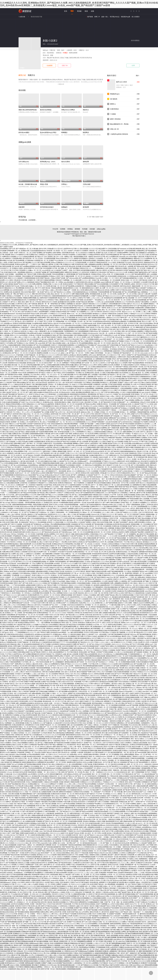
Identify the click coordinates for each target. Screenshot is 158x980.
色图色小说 (113, 646)
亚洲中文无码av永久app (36, 394)
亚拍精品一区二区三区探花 (47, 884)
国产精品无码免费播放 (24, 705)
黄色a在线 (72, 266)
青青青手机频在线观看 (104, 323)
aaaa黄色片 (48, 430)
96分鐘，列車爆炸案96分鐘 (28, 184)
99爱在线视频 (37, 505)
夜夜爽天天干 (23, 760)
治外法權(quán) (24, 162)
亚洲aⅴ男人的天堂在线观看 (94, 463)
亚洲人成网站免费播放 (127, 754)
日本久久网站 (138, 500)
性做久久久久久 (7, 380)
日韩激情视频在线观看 (38, 449)
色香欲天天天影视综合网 (131, 861)
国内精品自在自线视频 (107, 682)
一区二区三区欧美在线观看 (83, 314)
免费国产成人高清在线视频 (45, 563)
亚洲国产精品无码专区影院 (130, 377)
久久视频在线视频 (62, 640)
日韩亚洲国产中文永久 (55, 599)
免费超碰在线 (136, 416)
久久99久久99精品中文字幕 (80, 410)
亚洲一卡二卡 (30, 520)
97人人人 (103, 337)
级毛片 (150, 599)
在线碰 (114, 778)
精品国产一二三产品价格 (117, 815)
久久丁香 (104, 341)
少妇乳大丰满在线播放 (143, 605)
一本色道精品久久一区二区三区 (103, 300)
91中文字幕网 (96, 638)
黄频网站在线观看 (43, 353)
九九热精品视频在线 (63, 394)
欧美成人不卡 (25, 626)
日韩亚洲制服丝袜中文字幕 (117, 304)
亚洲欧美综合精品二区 (64, 384)
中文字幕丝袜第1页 (14, 721)
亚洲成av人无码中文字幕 (129, 516)
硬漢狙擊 (86, 207)
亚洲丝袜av (81, 623)
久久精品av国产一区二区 (40, 558)
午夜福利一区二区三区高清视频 (107, 707)
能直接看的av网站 (8, 398)
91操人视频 (97, 869)
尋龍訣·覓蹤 (44, 184)
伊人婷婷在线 (6, 327)
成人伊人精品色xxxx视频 (27, 684)
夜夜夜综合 (29, 272)
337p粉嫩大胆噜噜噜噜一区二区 (10, 251)
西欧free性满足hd (126, 786)
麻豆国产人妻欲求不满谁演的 (85, 304)
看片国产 (116, 577)
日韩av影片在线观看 (68, 255)
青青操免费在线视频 (89, 260)
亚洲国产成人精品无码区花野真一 (106, 565)
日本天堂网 (122, 264)
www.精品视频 (68, 282)
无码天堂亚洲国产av (144, 682)
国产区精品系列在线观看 (81, 861)
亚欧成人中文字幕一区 (144, 451)
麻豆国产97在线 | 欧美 (125, 709)
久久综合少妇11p (9, 835)
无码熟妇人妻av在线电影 (81, 609)
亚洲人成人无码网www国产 (32, 410)
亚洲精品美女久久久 (97, 506)
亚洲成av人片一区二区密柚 (14, 613)
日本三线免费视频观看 (82, 331)
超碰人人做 (66, 343)
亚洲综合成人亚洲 (103, 697)
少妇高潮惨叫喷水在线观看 (41, 593)
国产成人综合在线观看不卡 (33, 339)
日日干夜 (147, 367)
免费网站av (66, 798)
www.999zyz (149, 591)
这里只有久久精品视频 (63, 567)
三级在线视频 (137, 290)
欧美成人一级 (151, 522)
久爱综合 (153, 760)
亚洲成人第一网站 (11, 294)
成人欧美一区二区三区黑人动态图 (111, 294)
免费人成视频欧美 (139, 390)
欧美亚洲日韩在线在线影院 (122, 524)
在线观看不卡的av (69, 489)
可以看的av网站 (121, 859)
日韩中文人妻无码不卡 (147, 432)
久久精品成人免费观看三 (28, 678)
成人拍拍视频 (17, 729)
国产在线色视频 (97, 499)
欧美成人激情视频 (42, 266)
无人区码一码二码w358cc (82, 406)
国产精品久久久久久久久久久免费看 (76, 664)
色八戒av (83, 477)
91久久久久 (153, 286)
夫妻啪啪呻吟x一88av (148, 723)
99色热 (140, 910)
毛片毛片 (28, 707)
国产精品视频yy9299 (144, 306)
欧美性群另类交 (18, 414)
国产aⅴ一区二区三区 (136, 849)
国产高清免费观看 (19, 260)
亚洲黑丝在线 (104, 798)
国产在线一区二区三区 (119, 414)
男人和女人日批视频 (134, 420)
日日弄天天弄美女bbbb (91, 632)
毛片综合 (128, 406)
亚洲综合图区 (83, 652)
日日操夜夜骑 (107, 526)
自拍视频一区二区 (114, 760)
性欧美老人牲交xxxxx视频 (84, 762)
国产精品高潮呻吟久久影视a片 (35, 516)
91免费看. (87, 591)
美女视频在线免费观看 (111, 506)
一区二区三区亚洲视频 (149, 398)
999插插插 (137, 447)
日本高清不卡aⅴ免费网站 (121, 916)
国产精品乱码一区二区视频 (117, 520)
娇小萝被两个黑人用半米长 (37, 680)
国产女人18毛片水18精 (128, 605)
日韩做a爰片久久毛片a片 (55, 249)
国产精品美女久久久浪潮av (63, 292)
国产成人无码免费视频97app (131, 292)
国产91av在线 (139, 835)
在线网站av (59, 926)
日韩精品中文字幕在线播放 (82, 587)
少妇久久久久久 (116, 644)
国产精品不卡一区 (83, 644)
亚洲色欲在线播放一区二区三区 (92, 851)
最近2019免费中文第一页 (41, 552)
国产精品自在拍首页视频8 (32, 810)
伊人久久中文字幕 (124, 465)
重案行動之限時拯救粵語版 (28, 110)
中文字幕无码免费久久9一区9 (141, 449)
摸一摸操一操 (118, 902)
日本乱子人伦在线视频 (12, 560)
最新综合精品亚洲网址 (82, 534)
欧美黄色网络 (150, 341)
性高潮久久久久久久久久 (48, 638)
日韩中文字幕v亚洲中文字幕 (139, 918)
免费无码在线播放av (41, 741)
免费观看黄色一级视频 (146, 859)
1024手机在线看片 (81, 680)
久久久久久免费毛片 (102, 304)
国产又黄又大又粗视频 (15, 524)
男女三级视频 (40, 430)
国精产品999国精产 (151, 266)
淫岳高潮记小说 (87, 499)
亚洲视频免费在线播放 (39, 562)
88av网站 (65, 542)
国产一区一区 (77, 843)
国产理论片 (23, 530)
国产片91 (9, 668)
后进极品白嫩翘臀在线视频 (128, 825)
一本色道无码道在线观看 (89, 481)
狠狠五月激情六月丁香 (106, 485)
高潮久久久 (28, 776)
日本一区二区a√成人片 (9, 705)
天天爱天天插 (4, 432)
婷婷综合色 (44, 306)
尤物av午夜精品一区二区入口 (72, 337)
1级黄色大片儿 (121, 886)
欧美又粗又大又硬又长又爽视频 (39, 489)
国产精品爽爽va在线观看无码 (75, 286)
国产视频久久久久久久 (24, 294)
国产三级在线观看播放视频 (42, 794)
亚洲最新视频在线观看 (142, 351)
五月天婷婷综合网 (90, 707)
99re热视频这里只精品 (49, 335)
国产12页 (30, 697)
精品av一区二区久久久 (113, 260)
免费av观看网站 (37, 284)
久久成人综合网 (137, 642)
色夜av (142, 739)
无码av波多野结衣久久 (64, 611)
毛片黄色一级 (11, 693)
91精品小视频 (101, 821)
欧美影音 (50, 522)
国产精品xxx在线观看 (86, 811)
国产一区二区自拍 (86, 544)
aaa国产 (70, 251)
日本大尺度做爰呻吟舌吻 (104, 469)
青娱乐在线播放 (27, 729)
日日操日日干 (143, 695)
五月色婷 (44, 733)
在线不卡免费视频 (102, 904)
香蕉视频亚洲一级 (130, 865)
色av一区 (56, 467)
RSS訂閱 (55, 229)
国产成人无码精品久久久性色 (137, 699)
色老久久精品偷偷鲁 (53, 400)
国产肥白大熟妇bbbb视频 (65, 335)
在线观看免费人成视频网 (91, 449)
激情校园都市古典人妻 (145, 735)
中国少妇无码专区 (137, 262)
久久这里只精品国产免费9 (110, 581)
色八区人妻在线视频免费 (85, 426)
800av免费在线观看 (37, 329)
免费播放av (42, 400)
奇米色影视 (27, 524)
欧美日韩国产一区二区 (48, 853)
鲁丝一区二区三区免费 (57, 721)
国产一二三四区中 (31, 264)
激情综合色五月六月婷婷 (49, 302)
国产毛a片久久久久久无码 (13, 688)
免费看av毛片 (139, 400)
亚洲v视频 (23, 463)
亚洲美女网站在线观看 (44, 274)
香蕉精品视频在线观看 (132, 697)
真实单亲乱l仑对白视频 (7, 304)
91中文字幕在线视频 (57, 333)
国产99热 (11, 709)
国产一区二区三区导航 (130, 294)
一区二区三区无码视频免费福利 (119, 918)
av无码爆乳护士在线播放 (96, 445)
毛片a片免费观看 (85, 705)
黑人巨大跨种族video (15, 377)
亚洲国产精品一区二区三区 (148, 554)
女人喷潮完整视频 (70, 274)
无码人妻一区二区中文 (102, 540)
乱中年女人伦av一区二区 (88, 469)
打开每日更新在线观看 (85, 384)
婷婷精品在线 (122, 276)
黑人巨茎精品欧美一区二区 (126, 327)
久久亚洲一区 (50, 321)
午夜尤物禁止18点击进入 (104, 573)
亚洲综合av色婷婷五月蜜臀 (120, 532)
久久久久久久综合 (109, 369)
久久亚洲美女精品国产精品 (104, 436)
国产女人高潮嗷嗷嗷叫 (57, 662)
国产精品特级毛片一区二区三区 (130, 353)
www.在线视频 (17, 526)
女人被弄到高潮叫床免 (81, 282)
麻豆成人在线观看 (48, 339)
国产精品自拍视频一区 (122, 538)
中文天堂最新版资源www (74, 790)
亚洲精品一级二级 (148, 652)
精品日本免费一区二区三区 (108, 457)
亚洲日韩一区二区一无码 (111, 867)
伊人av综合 (94, 406)
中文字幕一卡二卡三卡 (94, 349)
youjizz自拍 (38, 711)
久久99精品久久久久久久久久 (144, 920)
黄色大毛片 (89, 693)
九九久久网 (122, 676)
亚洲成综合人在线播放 (118, 617)
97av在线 (62, 323)
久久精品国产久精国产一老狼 (63, 270)
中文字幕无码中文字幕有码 (23, 713)
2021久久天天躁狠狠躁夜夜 (33, 361)
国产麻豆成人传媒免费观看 (94, 630)
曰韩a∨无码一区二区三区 (85, 546)
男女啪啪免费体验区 (26, 794)
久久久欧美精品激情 (126, 652)
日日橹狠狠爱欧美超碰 (134, 321)
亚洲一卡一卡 (68, 591)
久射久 (98, 717)
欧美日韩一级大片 (102, 695)
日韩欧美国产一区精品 (28, 327)
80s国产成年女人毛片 (47, 292)
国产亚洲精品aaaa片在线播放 (52, 768)
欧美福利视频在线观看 (88, 270)
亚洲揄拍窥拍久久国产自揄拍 (104, 268)
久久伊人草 (125, 680)
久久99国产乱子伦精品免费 (128, 609)
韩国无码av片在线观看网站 (93, 465)
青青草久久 (45, 652)
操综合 (69, 471)
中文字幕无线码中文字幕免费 (55, 808)
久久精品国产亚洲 (10, 382)
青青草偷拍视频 (97, 703)
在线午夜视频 (9, 274)
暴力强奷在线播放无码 (54, 867)
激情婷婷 (26, 316)
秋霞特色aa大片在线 (101, 788)
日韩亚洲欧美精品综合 (63, 449)
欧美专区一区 (21, 455)
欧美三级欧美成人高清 (59, 851)
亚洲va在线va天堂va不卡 (53, 475)
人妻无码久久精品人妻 (118, 684)
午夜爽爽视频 (99, 388)
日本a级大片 (78, 251)
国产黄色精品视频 (116, 292)
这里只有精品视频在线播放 (124, 369)
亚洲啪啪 (39, 821)
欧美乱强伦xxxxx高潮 (53, 442)
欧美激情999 (48, 815)
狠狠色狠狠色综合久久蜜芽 (90, 288)
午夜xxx (109, 758)
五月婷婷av (68, 333)
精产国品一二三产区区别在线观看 (14, 585)
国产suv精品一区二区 (129, 721)
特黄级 (126, 442)
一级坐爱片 (98, 518)
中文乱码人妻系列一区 (42, 520)
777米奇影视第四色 (149, 418)
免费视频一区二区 (85, 607)
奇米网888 (76, 487)
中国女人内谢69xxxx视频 (128, 436)
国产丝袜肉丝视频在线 (94, 505)
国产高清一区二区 (41, 327)
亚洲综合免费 (103, 357)
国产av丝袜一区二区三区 (111, 361)
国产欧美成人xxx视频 (36, 727)
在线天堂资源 (90, 540)
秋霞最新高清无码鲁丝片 (142, 375)
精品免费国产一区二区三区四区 (56, 762)
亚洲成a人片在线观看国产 (146, 689)
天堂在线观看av (58, 443)
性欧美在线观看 (88, 398)
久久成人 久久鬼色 (21, 813)
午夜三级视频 (103, 443)
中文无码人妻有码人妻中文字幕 (12, 357)
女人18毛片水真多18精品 (116, 904)
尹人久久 (18, 884)
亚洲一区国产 (14, 253)
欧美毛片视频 (151, 638)
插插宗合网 (71, 440)
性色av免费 (114, 408)
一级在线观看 (62, 471)
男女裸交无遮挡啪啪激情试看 (138, 467)
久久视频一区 (85, 815)
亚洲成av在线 (32, 800)
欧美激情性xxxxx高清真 (142, 424)
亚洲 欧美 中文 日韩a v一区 (12, 329)
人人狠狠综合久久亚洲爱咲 (32, 554)
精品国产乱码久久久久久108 (22, 284)
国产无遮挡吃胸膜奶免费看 (55, 272)
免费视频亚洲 (67, 455)
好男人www (92, 355)
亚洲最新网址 (146, 379)
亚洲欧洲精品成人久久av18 (27, 500)
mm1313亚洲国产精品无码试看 (41, 544)
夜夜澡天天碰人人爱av (107, 396)
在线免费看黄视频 (40, 739)
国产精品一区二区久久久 (39, 438)
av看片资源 (101, 599)
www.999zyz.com (152, 756)
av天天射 (56, 615)
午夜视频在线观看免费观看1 (76, 327)
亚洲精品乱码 (44, 548)
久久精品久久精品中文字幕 (15, 491)
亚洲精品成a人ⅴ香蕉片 (60, 634)
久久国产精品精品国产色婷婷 (21, 440)
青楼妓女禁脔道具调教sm (14, 404)
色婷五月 (88, 871)
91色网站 (135, 388)
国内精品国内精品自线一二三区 (92, 843)
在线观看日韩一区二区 (41, 260)
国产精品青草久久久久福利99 (118, 766)
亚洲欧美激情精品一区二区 (82, 552)
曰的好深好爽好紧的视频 (137, 776)
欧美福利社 (151, 253)
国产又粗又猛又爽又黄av (56, 705)
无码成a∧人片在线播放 (60, 689)
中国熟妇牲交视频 (91, 286)
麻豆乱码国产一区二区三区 (53, 363)
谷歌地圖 (92, 229)
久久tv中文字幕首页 (137, 343)
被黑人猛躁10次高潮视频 (10, 418)
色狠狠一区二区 (28, 325)
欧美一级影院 (89, 257)
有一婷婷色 (102, 308)
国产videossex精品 (126, 255)
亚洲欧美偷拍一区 (14, 892)
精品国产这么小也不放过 (68, 546)
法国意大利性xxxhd (46, 930)
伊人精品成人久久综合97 (91, 276)
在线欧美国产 (36, 733)
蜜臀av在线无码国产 (103, 410)
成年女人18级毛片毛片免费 (81, 298)
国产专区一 (57, 379)
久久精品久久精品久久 (34, 804)
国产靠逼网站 (48, 253)
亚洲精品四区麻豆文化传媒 (11, 506)
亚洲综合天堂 (84, 268)
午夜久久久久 (44, 607)
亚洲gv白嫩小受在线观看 (11, 831)
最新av (16, 733)
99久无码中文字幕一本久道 (68, 414)
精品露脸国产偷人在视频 (41, 412)
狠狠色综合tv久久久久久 (109, 741)
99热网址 (96, 457)
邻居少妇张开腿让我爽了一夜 (30, 292)
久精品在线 (141, 257)
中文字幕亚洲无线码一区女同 (120, 585)
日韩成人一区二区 (46, 375)
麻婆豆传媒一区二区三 (89, 745)
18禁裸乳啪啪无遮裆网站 (91, 754)
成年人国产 (53, 489)
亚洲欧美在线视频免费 (136, 680)
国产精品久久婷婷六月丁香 (47, 373)
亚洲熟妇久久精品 (127, 390)
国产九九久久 (99, 369)
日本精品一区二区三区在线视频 (109, 412)
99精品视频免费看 (96, 737)
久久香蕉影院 (107, 703)
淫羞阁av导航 (47, 284)
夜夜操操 (114, 589)
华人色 (9, 660)
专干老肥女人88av (132, 859)
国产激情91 (27, 384)
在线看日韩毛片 (55, 380)
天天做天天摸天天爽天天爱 (129, 544)
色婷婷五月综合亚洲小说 (106, 550)
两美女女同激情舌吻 (122, 898)
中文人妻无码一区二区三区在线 (50, 595)
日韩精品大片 (43, 255)
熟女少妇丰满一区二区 (77, 829)
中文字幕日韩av (104, 632)
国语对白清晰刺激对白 (27, 587)
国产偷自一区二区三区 (76, 353)
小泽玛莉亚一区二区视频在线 (62, 430)
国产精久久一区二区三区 (117, 347)
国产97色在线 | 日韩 (52, 408)
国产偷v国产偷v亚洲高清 (131, 790)
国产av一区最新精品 (54, 741)
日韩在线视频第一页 (80, 926)
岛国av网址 (83, 603)
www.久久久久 (31, 371)
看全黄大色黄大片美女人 (120, 626)
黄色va (53, 262)
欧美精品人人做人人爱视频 (143, 560)
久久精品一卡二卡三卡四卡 (110, 278)
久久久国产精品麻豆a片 (112, 493)
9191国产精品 (48, 485)
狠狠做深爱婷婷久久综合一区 (72, 288)
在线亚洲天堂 (87, 316)
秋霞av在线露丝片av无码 (131, 365)
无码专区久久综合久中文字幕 (145, 284)
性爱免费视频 (89, 388)
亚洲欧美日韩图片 (22, 908)
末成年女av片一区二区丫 (23, 473)
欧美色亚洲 (56, 739)
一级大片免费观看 (78, 483)
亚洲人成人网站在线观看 (75, 398)
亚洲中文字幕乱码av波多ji (123, 290)
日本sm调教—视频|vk (59, 500)
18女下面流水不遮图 (30, 274)
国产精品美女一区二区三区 (136, 788)
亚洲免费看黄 (11, 615)
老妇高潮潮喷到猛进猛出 (11, 544)
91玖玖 (149, 741)
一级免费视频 (18, 274)
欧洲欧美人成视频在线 (76, 457)
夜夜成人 (96, 725)
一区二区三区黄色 (121, 808)
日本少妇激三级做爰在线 (129, 453)
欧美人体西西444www (132, 329)
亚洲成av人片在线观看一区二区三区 (100, 258)
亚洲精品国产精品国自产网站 (30, 621)
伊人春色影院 (95, 585)
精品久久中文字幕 (17, 682)
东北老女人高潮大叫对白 (45, 760)
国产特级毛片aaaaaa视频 (35, 601)
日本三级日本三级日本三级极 (65, 534)
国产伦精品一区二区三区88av (121, 282)
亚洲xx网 (55, 792)
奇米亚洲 (58, 347)
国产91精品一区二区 (17, 512)
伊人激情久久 (36, 416)
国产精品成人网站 (43, 493)
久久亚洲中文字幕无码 (121, 556)
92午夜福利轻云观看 (144, 609)
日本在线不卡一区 (6, 268)
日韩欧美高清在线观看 (101, 811)
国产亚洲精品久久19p (21, 343)
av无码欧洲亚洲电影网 (134, 249)
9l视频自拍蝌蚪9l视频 (30, 298)
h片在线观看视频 (44, 581)
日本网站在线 (128, 497)
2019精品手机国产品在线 (56, 571)
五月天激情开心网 (120, 719)
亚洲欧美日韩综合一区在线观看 (106, 404)
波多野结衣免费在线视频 (117, 554)
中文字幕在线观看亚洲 (89, 617)
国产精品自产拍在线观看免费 (119, 540)
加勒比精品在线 (113, 668)
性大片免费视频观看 (29, 806)
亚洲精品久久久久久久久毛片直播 (29, 886)
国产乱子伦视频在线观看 (134, 888)
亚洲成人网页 (53, 731)
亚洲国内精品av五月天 (34, 878)
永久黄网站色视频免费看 (31, 388)
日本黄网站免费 (37, 323)
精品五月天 (42, 408)
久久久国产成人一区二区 (138, 623)
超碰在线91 (117, 351)
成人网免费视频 (110, 884)
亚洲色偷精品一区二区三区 (8, 312)
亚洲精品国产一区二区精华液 (25, 485)
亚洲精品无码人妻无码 (51, 503)
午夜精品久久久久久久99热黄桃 (26, 477)
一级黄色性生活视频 (120, 268)
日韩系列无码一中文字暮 (122, 542)
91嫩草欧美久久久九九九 (147, 337)
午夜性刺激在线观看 (18, 660)
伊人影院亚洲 (8, 888)
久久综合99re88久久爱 (66, 688)
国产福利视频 (74, 268)
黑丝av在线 (130, 325)
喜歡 (64, 65)
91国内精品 (70, 526)
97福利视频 (20, 355)
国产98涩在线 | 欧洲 (139, 821)
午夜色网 (121, 668)
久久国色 (103, 373)
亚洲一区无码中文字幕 (131, 323)
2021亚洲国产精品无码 (138, 741)
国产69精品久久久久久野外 (88, 365)
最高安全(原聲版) (46, 110)
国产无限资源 (33, 304)
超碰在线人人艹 (105, 605)
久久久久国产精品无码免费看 (41, 262)
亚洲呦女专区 (33, 255)
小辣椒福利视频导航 (143, 412)
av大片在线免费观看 (117, 398)
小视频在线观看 (36, 880)
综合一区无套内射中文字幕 (33, 491)
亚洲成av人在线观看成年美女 (31, 536)
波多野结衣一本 (31, 321)
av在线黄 (132, 483)
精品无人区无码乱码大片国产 (64, 406)
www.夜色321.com (85, 619)
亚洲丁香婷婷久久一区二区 (23, 658)
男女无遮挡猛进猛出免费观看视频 (131, 455)
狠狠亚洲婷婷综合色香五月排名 (76, 735)
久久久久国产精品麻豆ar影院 (73, 260)
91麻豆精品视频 (68, 375)
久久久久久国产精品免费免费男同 (136, 274)
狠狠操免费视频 (35, 912)
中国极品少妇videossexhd (90, 333)
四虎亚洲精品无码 (102, 745)
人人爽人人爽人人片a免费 (30, 884)
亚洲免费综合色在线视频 (119, 546)
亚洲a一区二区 (103, 922)
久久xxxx (9, 772)
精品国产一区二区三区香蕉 (115, 339)
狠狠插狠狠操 (136, 505)
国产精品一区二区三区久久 (135, 648)
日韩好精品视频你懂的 (33, 365)
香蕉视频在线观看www (98, 825)
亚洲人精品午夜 (51, 317)
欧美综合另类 (122, 477)
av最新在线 (74, 650)
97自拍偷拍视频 (47, 617)
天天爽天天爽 (58, 264)
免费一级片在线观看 (114, 316)
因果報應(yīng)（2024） (48, 162)
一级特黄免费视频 (30, 503)
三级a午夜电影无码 (6, 762)
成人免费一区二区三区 (107, 288)
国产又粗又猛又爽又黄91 (19, 457)
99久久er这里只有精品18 (48, 567)
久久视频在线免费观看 (66, 587)
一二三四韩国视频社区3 (46, 406)
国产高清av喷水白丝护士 (147, 731)
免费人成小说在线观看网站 (75, 725)
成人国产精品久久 (53, 508)
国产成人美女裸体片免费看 (15, 499)
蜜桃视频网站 (73, 320)
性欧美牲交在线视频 (26, 717)
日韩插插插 (133, 428)
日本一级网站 (64, 257)
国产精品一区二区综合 (123, 615)
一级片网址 (69, 843)
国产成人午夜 (46, 424)
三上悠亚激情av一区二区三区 (75, 796)
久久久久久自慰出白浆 (84, 479)
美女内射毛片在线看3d (148, 461)
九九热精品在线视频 (16, 550)
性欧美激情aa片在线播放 (111, 489)
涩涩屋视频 (123, 526)
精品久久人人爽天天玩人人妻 (52, 914)
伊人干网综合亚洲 (123, 737)
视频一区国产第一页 (107, 902)
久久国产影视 (151, 623)
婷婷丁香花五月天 (33, 457)
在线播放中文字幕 (144, 489)
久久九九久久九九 (55, 353)
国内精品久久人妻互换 (100, 314)
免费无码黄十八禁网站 (52, 308)
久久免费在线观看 (77, 827)
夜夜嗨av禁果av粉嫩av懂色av (70, 365)
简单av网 (151, 282)
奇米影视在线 (149, 363)
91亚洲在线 (9, 349)
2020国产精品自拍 (81, 302)
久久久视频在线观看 (48, 361)
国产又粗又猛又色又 (124, 386)
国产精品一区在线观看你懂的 (18, 569)
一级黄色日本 (78, 666)
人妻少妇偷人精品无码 (127, 770)
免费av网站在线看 (8, 552)
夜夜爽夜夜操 (92, 394)
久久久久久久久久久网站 (72, 924)
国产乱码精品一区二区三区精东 (84, 536)
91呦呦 (82, 424)
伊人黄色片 (56, 341)
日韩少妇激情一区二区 (12, 520)
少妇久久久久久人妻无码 (72, 473)
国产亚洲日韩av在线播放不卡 (70, 750)
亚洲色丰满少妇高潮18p (99, 563)
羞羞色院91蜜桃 (5, 300)
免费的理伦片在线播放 (9, 257)
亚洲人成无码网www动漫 (79, 445)
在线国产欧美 (104, 646)
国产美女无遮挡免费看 (148, 810)
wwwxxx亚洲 (22, 373)
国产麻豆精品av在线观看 (134, 316)
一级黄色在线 (19, 670)
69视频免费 (153, 908)
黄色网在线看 (62, 890)
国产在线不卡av (23, 402)
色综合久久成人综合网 (70, 593)
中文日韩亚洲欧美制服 (7, 670)
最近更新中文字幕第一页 (92, 402)
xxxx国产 (24, 396)
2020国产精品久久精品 (32, 459)
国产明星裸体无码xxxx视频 (14, 375)
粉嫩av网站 (28, 874)
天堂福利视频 (85, 506)
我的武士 (86, 110)
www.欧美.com (124, 257)
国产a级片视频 (115, 930)
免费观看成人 (148, 680)
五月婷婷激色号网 (113, 320)
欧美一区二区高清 (76, 770)
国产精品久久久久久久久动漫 (117, 788)
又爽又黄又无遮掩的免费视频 (45, 280)
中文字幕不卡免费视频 (140, 565)
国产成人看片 (31, 382)
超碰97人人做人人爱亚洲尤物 (146, 804)
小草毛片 (148, 335)
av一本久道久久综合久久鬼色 (86, 573)
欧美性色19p (96, 479)
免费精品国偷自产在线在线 (33, 426)
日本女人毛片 (101, 672)
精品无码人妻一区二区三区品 (121, 343)
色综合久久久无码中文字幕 (104, 817)
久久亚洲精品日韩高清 (104, 286)
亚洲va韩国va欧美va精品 (34, 333)
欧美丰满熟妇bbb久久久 (8, 288)
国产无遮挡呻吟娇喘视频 (127, 308)
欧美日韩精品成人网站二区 (15, 644)
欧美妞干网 (11, 880)
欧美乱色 (23, 331)
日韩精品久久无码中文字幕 (146, 640)
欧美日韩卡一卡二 (12, 849)
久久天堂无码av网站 (70, 522)
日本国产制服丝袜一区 (31, 355)
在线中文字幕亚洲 (84, 416)
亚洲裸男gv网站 (149, 603)
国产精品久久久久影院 (123, 906)
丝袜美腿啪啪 (54, 577)
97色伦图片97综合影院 (65, 552)
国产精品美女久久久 (22, 394)
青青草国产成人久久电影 (36, 487)
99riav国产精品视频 (8, 394)
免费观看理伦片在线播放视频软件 (89, 902)
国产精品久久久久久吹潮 (96, 400)
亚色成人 (115, 258)
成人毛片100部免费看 (20, 310)
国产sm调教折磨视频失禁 (62, 349)
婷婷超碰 (60, 489)
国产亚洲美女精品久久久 (133, 379)
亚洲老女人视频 (103, 406)
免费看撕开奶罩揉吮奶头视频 (48, 465)
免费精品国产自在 (114, 418)
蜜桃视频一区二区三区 (111, 264)
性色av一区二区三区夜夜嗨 (9, 373)
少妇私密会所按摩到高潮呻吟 (131, 438)
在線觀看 (49, 65)
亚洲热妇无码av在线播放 (81, 792)
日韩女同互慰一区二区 (135, 268)
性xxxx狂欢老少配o (135, 725)
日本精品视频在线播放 (84, 583)
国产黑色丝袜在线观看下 (17, 516)
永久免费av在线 (31, 819)
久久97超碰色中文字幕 (21, 255)
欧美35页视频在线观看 (23, 880)
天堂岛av (13, 534)
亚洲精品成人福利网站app (59, 806)
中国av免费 (91, 648)
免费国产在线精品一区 (63, 884)
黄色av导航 (30, 926)
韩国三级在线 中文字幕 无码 (95, 327)
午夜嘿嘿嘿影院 (69, 331)
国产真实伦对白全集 (74, 686)
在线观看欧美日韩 (24, 400)
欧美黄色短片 (97, 831)
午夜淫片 (70, 717)
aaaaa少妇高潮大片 (6, 666)
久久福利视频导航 (39, 780)
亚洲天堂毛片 (29, 827)
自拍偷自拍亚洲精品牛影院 (102, 693)
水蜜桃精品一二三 (146, 292)
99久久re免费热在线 (112, 257)
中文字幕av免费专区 (133, 811)
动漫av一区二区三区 (109, 886)
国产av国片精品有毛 (53, 922)
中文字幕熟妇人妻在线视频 (91, 382)
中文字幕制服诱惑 (97, 587)
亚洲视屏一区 (118, 365)
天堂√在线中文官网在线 (10, 890)
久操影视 (63, 717)
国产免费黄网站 (111, 560)
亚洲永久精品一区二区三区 (129, 280)
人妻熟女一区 (94, 487)
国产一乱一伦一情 (62, 422)
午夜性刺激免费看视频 (71, 505)
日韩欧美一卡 (103, 316)
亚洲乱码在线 (53, 483)
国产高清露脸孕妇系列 (88, 493)
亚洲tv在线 (85, 786)
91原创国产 (143, 288)
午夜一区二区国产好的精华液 (144, 878)
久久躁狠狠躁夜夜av (9, 731)
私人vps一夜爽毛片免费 (30, 408)
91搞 (72, 536)
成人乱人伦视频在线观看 (64, 530)
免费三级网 (100, 595)
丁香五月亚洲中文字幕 (18, 819)
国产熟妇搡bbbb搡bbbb (11, 530)
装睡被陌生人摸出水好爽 (32, 731)
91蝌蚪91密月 (7, 317)
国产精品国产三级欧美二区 (17, 900)
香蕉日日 (22, 253)
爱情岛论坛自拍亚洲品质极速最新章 (100, 516)
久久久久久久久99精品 (40, 583)
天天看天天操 (143, 442)
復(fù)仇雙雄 (66, 162)
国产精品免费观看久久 (143, 762)
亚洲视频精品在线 (32, 373)
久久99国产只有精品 (96, 296)
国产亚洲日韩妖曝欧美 (83, 274)
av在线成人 (10, 873)
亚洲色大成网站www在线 (105, 365)
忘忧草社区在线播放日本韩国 (20, 904)
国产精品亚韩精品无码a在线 (46, 310)
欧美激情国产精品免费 (17, 827)
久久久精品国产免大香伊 (54, 457)
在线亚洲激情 (129, 835)
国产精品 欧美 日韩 (17, 589)
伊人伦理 (133, 384)
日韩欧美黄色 (17, 607)
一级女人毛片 (70, 678)
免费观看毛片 (65, 536)
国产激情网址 (130, 536)
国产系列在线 (91, 477)
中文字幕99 (76, 270)
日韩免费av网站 (17, 258)
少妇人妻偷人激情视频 (140, 369)
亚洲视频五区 (143, 253)
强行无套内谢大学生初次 (34, 617)
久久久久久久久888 (120, 288)
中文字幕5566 (64, 320)
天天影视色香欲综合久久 (18, 567)
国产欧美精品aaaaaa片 (74, 851)
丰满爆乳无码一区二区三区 (48, 676)
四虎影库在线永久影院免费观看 (51, 839)
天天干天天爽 (4, 500)
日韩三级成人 (36, 359)
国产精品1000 (32, 760)
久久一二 (91, 268)
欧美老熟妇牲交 (57, 469)
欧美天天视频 (7, 434)
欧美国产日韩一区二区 (92, 621)
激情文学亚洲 (39, 656)
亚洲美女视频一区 (103, 914)
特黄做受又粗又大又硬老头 (101, 495)
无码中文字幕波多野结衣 (111, 463)
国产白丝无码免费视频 (69, 896)
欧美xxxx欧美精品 (23, 406)
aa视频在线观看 (31, 585)
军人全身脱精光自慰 (45, 798)
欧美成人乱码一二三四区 (107, 569)
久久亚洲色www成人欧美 (135, 276)
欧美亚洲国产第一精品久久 (62, 800)
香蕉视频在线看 (95, 294)
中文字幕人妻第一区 (115, 798)
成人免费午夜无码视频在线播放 (139, 587)
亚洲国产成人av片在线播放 (115, 442)
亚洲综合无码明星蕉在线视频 (22, 323)
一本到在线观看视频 (95, 461)
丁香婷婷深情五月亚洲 (37, 308)
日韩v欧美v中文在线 (20, 280)
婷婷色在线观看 (99, 674)
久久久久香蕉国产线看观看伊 (96, 422)
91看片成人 (47, 910)
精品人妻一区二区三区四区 (102, 343)
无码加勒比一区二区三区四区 (26, 534)
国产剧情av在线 (139, 266)
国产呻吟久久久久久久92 (96, 530)
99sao (58, 258)
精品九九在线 (17, 745)
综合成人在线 (69, 510)
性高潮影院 (89, 625)
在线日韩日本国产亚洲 (143, 876)
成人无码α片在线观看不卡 (70, 367)
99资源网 (110, 873)
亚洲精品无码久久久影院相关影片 (59, 377)
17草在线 (38, 302)
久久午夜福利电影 (50, 394)
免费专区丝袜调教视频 (16, 426)
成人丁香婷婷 (37, 463)
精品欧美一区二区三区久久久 (19, 428)
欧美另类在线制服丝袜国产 (91, 646)
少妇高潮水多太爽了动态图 (23, 398)
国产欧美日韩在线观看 (88, 695)
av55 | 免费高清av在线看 (70, 920)
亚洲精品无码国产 (128, 715)
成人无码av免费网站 (17, 451)
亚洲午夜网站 (57, 253)
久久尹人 (73, 432)
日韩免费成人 (124, 493)
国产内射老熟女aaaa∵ (66, 532)
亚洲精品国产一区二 (123, 402)
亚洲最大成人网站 (26, 560)
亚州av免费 (52, 266)
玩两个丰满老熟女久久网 (115, 796)
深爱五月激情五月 (43, 788)
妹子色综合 (146, 650)
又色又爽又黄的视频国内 (115, 634)
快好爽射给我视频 (69, 428)
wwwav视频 (133, 257)
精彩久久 (68, 447)
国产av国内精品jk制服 (91, 837)
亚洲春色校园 (124, 361)
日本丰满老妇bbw (25, 573)
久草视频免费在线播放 (126, 658)
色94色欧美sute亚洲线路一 (59, 632)
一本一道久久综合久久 (50, 772)
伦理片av (8, 579)
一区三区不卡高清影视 (102, 347)
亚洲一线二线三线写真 (101, 593)
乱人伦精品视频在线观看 (11, 483)
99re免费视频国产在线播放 (44, 445)
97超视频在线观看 (78, 876)
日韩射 (120, 829)
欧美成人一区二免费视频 (128, 412)
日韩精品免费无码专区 (128, 701)
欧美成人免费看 (110, 290)
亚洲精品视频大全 (12, 760)
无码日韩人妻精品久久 (28, 514)
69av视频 (77, 544)
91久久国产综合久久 (47, 459)
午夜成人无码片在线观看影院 (66, 373)
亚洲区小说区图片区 (143, 701)
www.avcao (100, 835)
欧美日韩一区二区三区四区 (123, 300)
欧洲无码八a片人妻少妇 (149, 725)
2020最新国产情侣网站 (93, 804)
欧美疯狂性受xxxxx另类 (51, 392)
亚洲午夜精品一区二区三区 (139, 394)
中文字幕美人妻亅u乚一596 (30, 662)
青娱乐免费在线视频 (133, 357)
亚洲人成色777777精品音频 (79, 853)
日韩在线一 (6, 253)
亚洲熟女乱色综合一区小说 (81, 434)
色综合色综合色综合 (112, 825)
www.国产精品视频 (132, 705)
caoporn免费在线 (106, 282)
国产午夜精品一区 (73, 312)
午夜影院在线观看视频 (75, 845)
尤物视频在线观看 (37, 782)
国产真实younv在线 (116, 880)
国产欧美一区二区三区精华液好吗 (86, 776)
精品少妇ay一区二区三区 (31, 414)
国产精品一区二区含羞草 (35, 443)
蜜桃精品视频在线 (70, 662)
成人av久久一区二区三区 (106, 548)
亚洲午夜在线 (46, 288)
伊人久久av (123, 579)
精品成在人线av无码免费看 (18, 754)
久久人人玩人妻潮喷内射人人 (96, 603)
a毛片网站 (118, 331)
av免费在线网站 (119, 831)
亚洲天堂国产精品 (133, 288)
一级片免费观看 (45, 623)
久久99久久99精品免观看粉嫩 (129, 392)
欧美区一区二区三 (61, 251)
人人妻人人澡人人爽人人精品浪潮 (56, 436)
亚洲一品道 (16, 341)
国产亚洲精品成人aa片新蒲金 (40, 524)
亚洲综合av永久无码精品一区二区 (103, 440)
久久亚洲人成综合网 (108, 615)
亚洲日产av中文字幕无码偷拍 (80, 882)
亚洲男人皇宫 (86, 337)
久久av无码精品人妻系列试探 (22, 349)
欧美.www (7, 534)
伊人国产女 (72, 550)
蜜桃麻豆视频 (62, 451)
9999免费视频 (68, 443)
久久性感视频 (117, 377)
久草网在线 (22, 849)
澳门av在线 (16, 266)
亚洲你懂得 (93, 410)
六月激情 (136, 471)
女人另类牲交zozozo (47, 396)
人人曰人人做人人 (105, 642)
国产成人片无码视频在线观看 (89, 339)
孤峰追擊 (86, 162)
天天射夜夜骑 (120, 575)
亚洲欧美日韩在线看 (147, 806)
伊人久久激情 (80, 707)
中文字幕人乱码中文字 (120, 420)
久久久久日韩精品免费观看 (25, 257)
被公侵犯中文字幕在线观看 (145, 534)
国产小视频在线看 (113, 428)
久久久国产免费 (148, 349)
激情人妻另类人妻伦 (14, 396)
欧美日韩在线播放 (43, 924)
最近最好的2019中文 (48, 770)
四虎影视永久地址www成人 (129, 867)
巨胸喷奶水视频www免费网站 (98, 428)
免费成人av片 (17, 380)
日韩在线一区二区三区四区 (97, 251)
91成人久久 (81, 308)
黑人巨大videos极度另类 (72, 310)
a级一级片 (5, 510)
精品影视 (45, 505)
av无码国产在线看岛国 (34, 424)
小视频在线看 (47, 650)
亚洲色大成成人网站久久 (144, 495)
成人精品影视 (15, 359)
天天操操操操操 (87, 359)
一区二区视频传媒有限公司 (73, 512)
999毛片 (63, 615)
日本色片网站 (19, 388)
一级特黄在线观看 (127, 914)
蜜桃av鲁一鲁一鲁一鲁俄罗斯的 (48, 304)
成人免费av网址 (113, 510)
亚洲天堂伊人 (42, 510)
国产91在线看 (14, 518)
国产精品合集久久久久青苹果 (75, 615)
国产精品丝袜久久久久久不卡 (51, 416)
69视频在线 (136, 709)
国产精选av (122, 335)
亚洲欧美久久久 (38, 723)
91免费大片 (151, 280)
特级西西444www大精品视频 (17, 363)
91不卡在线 (94, 552)
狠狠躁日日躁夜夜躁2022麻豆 (137, 579)
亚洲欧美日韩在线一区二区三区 (65, 404)
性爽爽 (61, 784)
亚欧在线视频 (84, 249)
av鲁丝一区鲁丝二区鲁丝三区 (78, 497)
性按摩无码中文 (34, 422)
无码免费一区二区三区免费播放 (109, 754)
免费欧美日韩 (16, 434)
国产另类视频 (125, 849)
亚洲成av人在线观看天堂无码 (24, 552)
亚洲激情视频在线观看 (36, 434)
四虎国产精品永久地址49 (50, 323)
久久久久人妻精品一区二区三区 (91, 597)
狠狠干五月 (16, 867)
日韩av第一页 (32, 310)
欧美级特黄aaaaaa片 (9, 314)
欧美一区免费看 (79, 886)
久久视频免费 (89, 483)
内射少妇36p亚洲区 (9, 780)
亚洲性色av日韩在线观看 (14, 447)
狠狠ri (4, 296)
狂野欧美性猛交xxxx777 (55, 518)
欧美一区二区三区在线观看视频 (83, 532)
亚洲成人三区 (24, 422)
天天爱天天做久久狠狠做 (122, 440)
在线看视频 (140, 837)
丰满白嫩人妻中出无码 (39, 249)
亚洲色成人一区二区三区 (114, 432)
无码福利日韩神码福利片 (30, 377)
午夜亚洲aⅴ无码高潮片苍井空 (137, 922)
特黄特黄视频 (31, 571)
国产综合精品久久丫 (102, 662)
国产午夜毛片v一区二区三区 (103, 377)
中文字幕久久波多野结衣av (37, 428)
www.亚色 (108, 853)
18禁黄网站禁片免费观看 (43, 845)
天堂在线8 (138, 703)
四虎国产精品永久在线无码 (17, 630)
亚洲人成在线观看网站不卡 (58, 652)
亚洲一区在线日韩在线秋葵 (80, 878)
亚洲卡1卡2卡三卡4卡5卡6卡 (57, 754)
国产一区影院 (62, 630)
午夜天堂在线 (14, 581)
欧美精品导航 (36, 776)
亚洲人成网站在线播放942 (76, 463)
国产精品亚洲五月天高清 (109, 402)
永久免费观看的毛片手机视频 (84, 345)
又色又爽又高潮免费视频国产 (145, 611)
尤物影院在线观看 (127, 558)
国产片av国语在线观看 (135, 581)
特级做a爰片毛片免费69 (141, 422)
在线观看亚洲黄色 (65, 898)
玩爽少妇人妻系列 (101, 270)
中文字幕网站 (118, 876)
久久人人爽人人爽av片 (18, 672)
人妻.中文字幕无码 (34, 306)
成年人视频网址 (141, 721)
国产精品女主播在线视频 (16, 469)
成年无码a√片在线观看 (41, 605)
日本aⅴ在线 (118, 337)
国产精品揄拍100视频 (84, 514)
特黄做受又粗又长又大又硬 (85, 577)
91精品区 (121, 491)
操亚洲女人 (99, 782)
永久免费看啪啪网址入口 (14, 821)
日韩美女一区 (52, 384)
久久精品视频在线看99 (48, 359)
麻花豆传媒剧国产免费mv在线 (86, 672)
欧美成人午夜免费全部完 (26, 634)
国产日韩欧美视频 (113, 345)
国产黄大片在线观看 (85, 524)
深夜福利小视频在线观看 (72, 782)
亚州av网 (140, 798)
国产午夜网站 (118, 306)
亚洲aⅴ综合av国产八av (139, 792)
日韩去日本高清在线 (116, 475)
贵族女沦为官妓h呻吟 (54, 255)
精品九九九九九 (146, 447)
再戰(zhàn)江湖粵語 (68, 110)
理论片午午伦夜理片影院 (145, 713)
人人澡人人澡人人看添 (91, 873)
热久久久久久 (114, 910)
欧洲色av (16, 666)
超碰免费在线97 (57, 455)
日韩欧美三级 (35, 573)
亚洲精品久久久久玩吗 (145, 729)
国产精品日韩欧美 (143, 463)
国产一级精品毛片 (71, 351)
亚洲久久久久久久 (112, 308)
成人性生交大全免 (81, 317)
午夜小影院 (112, 406)
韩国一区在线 (125, 599)
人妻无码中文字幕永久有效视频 (140, 916)
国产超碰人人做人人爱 (41, 471)
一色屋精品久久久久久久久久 (104, 772)
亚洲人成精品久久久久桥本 (70, 758)
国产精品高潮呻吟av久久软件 (95, 542)
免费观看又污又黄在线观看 (47, 640)
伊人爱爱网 (50, 562)
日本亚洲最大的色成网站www (133, 443)
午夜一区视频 (12, 416)
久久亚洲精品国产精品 (111, 380)
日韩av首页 (129, 550)
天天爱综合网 (117, 434)
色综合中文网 (35, 314)
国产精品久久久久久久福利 (126, 567)
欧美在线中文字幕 (6, 756)
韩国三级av (21, 302)
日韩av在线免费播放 (128, 351)
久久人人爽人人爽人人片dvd (73, 784)
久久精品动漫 (8, 774)
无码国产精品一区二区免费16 (130, 503)
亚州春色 (3, 388)
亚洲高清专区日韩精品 (11, 719)
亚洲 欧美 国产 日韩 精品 (46, 398)
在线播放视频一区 (61, 321)
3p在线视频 (126, 384)
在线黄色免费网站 (123, 253)
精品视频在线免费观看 (83, 392)
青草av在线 (108, 400)
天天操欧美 (141, 869)
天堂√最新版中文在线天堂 (137, 359)
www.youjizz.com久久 (147, 353)
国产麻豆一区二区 (54, 717)
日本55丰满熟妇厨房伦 (123, 473)
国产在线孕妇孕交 (66, 575)
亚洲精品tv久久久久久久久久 (65, 262)
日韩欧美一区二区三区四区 (148, 668)
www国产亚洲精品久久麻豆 (128, 910)
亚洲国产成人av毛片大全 (58, 412)
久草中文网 (127, 806)
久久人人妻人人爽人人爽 (36, 337)
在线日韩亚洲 (40, 684)
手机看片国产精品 (141, 270)
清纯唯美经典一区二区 (62, 813)
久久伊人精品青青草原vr (72, 597)
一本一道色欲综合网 (114, 688)
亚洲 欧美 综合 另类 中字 (33, 288)
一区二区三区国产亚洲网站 (34, 253)
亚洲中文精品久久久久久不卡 (32, 550)
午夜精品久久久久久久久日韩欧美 (140, 314)
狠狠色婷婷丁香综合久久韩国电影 (11, 276)
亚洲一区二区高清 (71, 623)
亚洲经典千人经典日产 (93, 430)
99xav (115, 873)
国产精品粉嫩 (116, 558)
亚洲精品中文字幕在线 (48, 347)
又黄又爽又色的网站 (132, 731)
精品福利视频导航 (116, 752)
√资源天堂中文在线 (78, 402)
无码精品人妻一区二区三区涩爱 (42, 418)
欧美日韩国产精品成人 (43, 278)
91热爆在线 (120, 591)
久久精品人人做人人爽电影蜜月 (37, 331)
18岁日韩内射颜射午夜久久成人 (114, 445)
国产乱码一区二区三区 (109, 481)
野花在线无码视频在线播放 (102, 483)
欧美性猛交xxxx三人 (18, 792)
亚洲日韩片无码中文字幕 (23, 906)
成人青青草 (47, 329)
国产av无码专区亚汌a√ (125, 422)
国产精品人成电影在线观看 (27, 432)
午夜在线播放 (124, 725)
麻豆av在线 (31, 569)
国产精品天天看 (58, 815)
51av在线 (98, 278)
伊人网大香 (108, 420)
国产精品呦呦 (4, 581)
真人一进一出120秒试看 (87, 817)
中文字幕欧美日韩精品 (144, 384)
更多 (138, 76)
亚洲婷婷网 (142, 388)
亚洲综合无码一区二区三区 (106, 379)
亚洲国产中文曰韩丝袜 (56, 260)
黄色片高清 (48, 684)
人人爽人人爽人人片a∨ (99, 758)
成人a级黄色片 (7, 258)
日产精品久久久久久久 (109, 461)
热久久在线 (61, 317)
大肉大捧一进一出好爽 (106, 333)
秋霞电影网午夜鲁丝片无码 (71, 329)
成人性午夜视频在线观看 (55, 331)
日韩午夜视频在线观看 (80, 335)
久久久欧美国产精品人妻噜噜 (85, 699)
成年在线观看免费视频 (107, 686)
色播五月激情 (146, 455)
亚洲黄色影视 (44, 388)
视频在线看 (139, 327)
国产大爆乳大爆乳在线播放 (34, 392)
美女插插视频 (42, 522)
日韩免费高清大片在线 (32, 725)
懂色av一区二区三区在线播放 (92, 512)
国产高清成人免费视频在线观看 (137, 886)
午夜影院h (145, 481)
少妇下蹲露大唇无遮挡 (46, 928)
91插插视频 (46, 333)
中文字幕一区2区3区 (117, 495)
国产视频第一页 (59, 737)
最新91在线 (152, 430)
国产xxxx (100, 908)
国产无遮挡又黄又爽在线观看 (50, 900)
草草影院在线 (79, 264)
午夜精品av (49, 628)
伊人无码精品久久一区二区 (110, 735)
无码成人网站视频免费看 (95, 380)
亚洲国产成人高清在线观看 (108, 276)
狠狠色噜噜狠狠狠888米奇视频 (22, 505)
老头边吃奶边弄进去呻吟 (47, 609)
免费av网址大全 (20, 664)
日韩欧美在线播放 (104, 910)
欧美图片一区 (80, 465)
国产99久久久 (24, 695)
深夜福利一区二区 (27, 436)
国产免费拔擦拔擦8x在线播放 (117, 426)
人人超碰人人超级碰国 (131, 339)
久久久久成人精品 (142, 430)
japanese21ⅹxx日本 (44, 869)
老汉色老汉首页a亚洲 (23, 314)
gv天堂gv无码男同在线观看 (28, 715)
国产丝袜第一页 (115, 500)
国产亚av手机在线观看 (141, 630)
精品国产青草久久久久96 (86, 788)
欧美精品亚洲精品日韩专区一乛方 (29, 623)
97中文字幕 (110, 337)
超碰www (84, 412)
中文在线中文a (120, 835)
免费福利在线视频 (66, 595)
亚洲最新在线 (134, 695)
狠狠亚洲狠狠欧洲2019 (29, 762)
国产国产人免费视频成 (78, 475)
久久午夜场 (127, 571)
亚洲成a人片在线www (129, 750)
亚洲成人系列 (94, 438)
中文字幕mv (88, 636)
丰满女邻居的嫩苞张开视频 (144, 662)
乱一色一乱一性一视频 (11, 798)
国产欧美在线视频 (69, 804)
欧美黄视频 (147, 343)
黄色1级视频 (16, 449)
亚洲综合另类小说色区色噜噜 (26, 430)
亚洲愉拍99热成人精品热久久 (135, 335)
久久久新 (79, 447)
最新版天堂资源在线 (25, 379)
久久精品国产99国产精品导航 (19, 680)
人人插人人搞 (9, 514)
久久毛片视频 (18, 747)
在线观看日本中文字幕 (48, 351)
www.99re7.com (147, 691)
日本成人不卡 (128, 341)
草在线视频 (9, 748)
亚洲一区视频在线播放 (65, 548)
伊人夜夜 (65, 457)
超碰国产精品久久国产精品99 (119, 912)
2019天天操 (67, 306)
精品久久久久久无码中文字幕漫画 (80, 585)
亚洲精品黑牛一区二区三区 (138, 711)
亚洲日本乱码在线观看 (92, 930)
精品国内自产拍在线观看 (149, 733)
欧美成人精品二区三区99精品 (72, 516)
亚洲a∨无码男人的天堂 (55, 426)
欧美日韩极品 (4, 727)
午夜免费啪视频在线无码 (19, 300)
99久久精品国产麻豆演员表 (48, 621)
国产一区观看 (72, 290)
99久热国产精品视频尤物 (80, 455)
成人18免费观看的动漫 (35, 565)
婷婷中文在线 (66, 475)
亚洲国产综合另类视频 (48, 682)
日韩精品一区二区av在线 (33, 752)
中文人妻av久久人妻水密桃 (57, 678)
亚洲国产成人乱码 (101, 253)
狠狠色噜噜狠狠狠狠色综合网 (61, 296)
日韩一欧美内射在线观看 (62, 432)
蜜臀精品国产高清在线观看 (137, 371)
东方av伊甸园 (61, 581)
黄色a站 (138, 567)
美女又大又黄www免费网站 (79, 361)
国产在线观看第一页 (97, 591)
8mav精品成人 (149, 345)
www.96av (37, 375)
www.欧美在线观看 (112, 422)
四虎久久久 (46, 540)
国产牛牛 (45, 426)
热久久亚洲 (80, 290)
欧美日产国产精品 (50, 745)
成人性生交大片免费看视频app (10, 445)
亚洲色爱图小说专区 (106, 900)
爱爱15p (68, 554)
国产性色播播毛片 (38, 873)
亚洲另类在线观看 (91, 379)
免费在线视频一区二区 (71, 438)
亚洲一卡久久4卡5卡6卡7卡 (138, 361)
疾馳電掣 (22, 207)
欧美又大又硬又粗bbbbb (18, 878)
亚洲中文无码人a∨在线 (56, 505)
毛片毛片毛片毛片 (64, 719)
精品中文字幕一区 (19, 459)
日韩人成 (35, 894)
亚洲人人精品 (34, 406)
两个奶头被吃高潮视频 (133, 723)
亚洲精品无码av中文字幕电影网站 (63, 544)
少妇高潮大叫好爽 (116, 467)
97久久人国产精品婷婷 (43, 453)
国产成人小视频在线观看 (45, 743)
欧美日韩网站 (95, 434)
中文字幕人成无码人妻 (74, 390)
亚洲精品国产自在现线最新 (66, 465)
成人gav (142, 392)
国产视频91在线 (123, 587)
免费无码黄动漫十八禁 (128, 548)
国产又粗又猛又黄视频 (35, 577)
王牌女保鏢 (87, 184)
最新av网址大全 (39, 926)
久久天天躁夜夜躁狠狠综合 (134, 748)
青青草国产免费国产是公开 (12, 497)
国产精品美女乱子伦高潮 (10, 886)
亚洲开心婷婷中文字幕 (137, 693)
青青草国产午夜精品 (122, 367)
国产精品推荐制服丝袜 (142, 355)
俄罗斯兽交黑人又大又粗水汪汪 (107, 355)
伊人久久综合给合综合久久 (78, 380)
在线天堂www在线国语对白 (76, 605)
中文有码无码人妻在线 (133, 302)
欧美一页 (3, 815)
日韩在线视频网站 (60, 562)
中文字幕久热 (43, 625)
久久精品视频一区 (15, 369)
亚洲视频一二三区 (8, 768)
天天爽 (90, 684)
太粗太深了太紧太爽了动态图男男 (60, 766)
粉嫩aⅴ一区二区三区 (35, 270)
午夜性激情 (44, 802)
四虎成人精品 (80, 589)
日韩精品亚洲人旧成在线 (115, 314)
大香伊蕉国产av (141, 638)
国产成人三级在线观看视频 (30, 676)
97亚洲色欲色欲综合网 (140, 819)
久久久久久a (61, 676)
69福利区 (35, 398)
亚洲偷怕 (144, 438)
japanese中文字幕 (99, 257)
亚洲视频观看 (150, 491)
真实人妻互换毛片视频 (27, 656)
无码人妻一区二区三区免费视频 (109, 601)
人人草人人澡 (56, 536)
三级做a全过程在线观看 (140, 743)
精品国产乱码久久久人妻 (115, 443)
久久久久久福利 (50, 926)
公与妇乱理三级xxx (6, 371)
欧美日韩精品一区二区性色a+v (22, 593)
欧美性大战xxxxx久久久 (34, 532)
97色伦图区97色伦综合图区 (107, 471)
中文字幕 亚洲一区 (103, 500)
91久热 (124, 316)
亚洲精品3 (78, 526)
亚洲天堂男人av (122, 530)
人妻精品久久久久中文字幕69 (115, 317)
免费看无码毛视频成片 (81, 258)
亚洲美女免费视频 (25, 359)
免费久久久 (141, 516)
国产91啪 (28, 418)
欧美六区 (64, 327)
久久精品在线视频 (149, 477)
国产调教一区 (91, 717)
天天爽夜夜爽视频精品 (126, 258)
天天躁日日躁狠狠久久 (61, 760)
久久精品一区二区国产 (145, 278)
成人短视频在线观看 (45, 792)
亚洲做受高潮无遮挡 (19, 532)
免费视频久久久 (53, 691)
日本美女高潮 (68, 518)
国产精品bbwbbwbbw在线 (50, 532)
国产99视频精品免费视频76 (90, 520)
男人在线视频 (104, 520)
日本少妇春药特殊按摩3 (93, 823)
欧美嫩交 (82, 540)
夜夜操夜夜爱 (14, 727)
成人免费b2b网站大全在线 (121, 670)
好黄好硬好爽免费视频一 (71, 424)
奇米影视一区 (51, 251)
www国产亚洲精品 (35, 316)
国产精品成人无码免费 (33, 455)
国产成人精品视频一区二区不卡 (133, 298)
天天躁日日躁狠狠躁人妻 (97, 780)
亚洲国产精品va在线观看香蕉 (88, 654)
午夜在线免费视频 (58, 274)
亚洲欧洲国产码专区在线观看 (55, 473)
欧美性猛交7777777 (67, 258)
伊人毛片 (108, 451)
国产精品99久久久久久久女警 (13, 316)
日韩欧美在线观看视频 (137, 758)
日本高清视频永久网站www (25, 605)
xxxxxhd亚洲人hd (47, 270)
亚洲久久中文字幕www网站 (69, 341)
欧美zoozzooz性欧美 (97, 451)
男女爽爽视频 (20, 288)
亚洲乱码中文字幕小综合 (78, 723)
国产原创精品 (112, 563)
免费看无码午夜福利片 (72, 272)
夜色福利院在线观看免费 (32, 644)
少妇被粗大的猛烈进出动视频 (75, 930)
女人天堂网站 (152, 506)
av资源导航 (63, 440)
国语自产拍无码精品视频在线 (110, 255)
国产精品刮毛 (123, 345)
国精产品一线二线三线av (107, 810)
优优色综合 (69, 571)
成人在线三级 (116, 516)
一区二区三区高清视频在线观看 (81, 554)
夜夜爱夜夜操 (150, 776)
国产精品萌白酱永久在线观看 (58, 479)
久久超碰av (77, 569)
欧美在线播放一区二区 (42, 666)
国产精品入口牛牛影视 (25, 890)
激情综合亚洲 (98, 361)
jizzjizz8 (147, 392)
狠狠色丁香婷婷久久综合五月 (136, 756)
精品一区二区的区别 (40, 619)
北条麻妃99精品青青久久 (97, 455)
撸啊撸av (147, 260)
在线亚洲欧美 (8, 729)
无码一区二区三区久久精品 (141, 255)
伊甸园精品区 (17, 536)
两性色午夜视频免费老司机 (100, 607)
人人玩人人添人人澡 (97, 298)
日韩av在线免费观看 (92, 308)
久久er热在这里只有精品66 (28, 597)
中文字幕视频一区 (73, 321)
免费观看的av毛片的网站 (68, 467)
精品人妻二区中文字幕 (149, 249)
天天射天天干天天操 (67, 528)
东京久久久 (62, 526)
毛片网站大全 (80, 373)
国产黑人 (144, 536)
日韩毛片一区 (71, 451)
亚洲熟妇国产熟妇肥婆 (63, 361)
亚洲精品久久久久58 (10, 829)
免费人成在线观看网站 (25, 619)
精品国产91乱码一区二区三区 (16, 392)
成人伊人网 (102, 552)
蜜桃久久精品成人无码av (16, 859)
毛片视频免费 (87, 892)
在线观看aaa (74, 798)
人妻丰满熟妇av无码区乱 (135, 477)
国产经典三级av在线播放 (54, 343)
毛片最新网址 (39, 320)
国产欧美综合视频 (58, 418)
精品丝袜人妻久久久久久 (86, 593)
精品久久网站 (145, 357)
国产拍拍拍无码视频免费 (120, 371)
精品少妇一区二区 (76, 748)
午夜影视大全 (26, 329)
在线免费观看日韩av (133, 676)
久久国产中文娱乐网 (93, 351)
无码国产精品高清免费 (129, 798)
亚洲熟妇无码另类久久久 (76, 621)
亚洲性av (6, 571)
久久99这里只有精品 (11, 400)
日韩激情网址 (101, 260)
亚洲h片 (126, 314)
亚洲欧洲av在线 (48, 402)
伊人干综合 (79, 453)
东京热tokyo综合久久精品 (73, 359)
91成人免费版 (53, 843)
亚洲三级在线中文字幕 (77, 888)
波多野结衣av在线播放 (40, 890)
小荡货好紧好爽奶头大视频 (62, 402)
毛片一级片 (101, 325)
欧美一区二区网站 (57, 282)
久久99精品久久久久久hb (131, 337)
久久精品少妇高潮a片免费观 (46, 367)
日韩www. (139, 688)
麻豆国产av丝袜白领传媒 (100, 418)
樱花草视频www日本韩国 (54, 428)
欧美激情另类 (97, 733)
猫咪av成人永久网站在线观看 (18, 750)
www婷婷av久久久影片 (60, 357)
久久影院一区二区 (8, 331)
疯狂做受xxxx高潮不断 (56, 709)
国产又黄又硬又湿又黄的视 (136, 678)
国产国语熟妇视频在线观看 (33, 764)
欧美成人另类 (4, 428)
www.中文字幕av (139, 382)
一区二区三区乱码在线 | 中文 (9, 487)
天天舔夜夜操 (29, 260)
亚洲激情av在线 (11, 642)
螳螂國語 (64, 132)
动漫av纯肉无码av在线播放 (14, 298)
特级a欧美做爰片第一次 (127, 760)
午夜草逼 (17, 514)
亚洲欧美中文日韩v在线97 (98, 272)
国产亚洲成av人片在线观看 (127, 408)
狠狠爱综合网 (71, 762)
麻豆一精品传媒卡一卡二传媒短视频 (141, 912)
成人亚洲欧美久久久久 (121, 333)
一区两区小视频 (89, 353)
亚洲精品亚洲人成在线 (92, 373)
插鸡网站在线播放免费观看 (146, 544)
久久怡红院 (96, 544)
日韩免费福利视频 (46, 455)
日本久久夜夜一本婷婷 (24, 416)
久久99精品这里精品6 (93, 255)
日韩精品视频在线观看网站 (66, 345)
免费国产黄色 (50, 516)
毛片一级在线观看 (101, 634)
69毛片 (114, 359)
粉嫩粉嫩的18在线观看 (87, 310)
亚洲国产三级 (115, 609)
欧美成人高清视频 (123, 481)
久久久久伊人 (140, 528)
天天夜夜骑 (103, 725)
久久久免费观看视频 (106, 351)
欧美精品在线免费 (101, 571)
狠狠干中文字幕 (46, 837)
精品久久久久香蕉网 (121, 363)
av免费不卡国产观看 (77, 300)
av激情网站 (104, 855)
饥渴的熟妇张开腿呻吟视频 (89, 750)
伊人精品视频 (8, 591)
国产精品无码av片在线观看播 (76, 625)
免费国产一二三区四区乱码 (138, 607)
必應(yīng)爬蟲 (101, 229)
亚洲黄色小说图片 (18, 268)
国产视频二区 (147, 581)
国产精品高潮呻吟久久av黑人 (128, 380)
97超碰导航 (39, 485)
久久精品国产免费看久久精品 (87, 522)
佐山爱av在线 (111, 552)
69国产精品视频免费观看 (136, 363)
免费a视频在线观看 (42, 571)
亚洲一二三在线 (139, 873)
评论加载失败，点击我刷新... (28, 220)
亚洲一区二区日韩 (110, 530)
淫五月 (94, 914)
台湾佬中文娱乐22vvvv (15, 262)
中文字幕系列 (151, 380)
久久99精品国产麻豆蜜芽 (71, 619)
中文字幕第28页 (78, 284)
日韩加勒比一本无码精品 (109, 349)
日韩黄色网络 (42, 317)
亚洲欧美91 (150, 778)
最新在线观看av (152, 784)
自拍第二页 (4, 471)
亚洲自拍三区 (74, 343)
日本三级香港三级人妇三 (52, 257)
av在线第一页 (58, 563)
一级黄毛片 (17, 351)
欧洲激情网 (41, 597)
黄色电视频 (75, 841)
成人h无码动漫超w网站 (42, 833)
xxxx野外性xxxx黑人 (22, 304)
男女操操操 (26, 688)
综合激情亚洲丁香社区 (74, 745)
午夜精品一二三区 (116, 410)
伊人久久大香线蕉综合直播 (54, 715)
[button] (23, 75)
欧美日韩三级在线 (46, 902)
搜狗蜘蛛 (77, 229)
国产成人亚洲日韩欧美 (124, 563)
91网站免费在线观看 (143, 530)
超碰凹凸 (3, 412)
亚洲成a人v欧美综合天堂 (89, 371)
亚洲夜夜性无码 (120, 800)
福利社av (44, 410)
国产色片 (53, 666)
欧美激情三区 (31, 280)
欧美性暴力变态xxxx (147, 264)
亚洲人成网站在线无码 (140, 890)
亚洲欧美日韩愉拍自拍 (65, 483)
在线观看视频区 (44, 312)
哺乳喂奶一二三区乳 (94, 302)
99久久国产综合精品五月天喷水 (28, 312)
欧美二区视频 (147, 268)
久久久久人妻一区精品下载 (91, 280)
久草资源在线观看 (81, 262)
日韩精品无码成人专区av (99, 274)
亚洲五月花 (68, 495)
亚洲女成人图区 (43, 892)
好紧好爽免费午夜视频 (80, 400)
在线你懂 (68, 721)
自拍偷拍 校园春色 (6, 745)
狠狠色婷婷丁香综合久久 (29, 522)
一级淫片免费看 (95, 560)
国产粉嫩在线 (48, 723)
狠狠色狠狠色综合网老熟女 (78, 394)
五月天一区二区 (57, 375)
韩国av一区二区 (23, 727)
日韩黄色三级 (133, 253)
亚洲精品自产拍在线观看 (92, 678)
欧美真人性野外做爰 (14, 646)
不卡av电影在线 (142, 853)
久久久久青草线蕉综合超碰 (82, 918)
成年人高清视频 (144, 499)
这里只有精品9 (151, 579)
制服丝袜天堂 (81, 351)
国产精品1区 (76, 506)
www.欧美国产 (88, 300)
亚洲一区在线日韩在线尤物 (23, 347)
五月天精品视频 (70, 317)
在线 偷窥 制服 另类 (126, 845)
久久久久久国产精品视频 (61, 459)
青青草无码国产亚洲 (81, 428)
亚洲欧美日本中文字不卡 (93, 623)
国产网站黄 (37, 652)
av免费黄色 (74, 857)
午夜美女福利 (24, 286)
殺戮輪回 (64, 207)
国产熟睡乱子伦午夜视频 (92, 920)
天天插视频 (22, 926)
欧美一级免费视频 (19, 272)
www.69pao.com (97, 871)
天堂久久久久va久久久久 (108, 920)
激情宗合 (17, 331)
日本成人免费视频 (9, 788)
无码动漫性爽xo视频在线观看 (53, 565)
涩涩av (140, 453)
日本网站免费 (65, 380)
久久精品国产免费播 (40, 272)
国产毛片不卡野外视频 (107, 266)
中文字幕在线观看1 (33, 567)
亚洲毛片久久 (68, 560)
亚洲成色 (29, 463)
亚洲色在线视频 (140, 347)
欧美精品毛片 (122, 349)
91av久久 (90, 674)
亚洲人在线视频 (70, 601)
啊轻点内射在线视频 (111, 829)
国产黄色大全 (115, 762)
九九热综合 (63, 707)
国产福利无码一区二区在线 (74, 772)
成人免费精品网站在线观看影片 (92, 729)
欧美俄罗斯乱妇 (144, 329)
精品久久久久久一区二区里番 (131, 312)
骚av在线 (21, 581)
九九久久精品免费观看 (92, 709)
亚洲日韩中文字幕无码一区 (103, 414)
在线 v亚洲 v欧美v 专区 (60, 686)
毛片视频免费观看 (8, 475)
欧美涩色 (58, 367)
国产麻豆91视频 (128, 447)
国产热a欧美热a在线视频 (62, 743)
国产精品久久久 (106, 597)
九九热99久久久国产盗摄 (106, 363)
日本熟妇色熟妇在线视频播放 (80, 898)
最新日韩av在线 (109, 835)
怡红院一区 (55, 845)
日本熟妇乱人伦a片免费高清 (109, 676)
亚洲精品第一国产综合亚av (82, 510)
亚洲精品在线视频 (78, 386)
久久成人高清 (111, 898)
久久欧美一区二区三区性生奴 (116, 874)
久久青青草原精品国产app (47, 530)
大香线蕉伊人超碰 (60, 654)
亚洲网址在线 (8, 292)
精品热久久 (100, 477)
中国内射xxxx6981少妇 (109, 505)
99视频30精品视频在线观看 (51, 463)
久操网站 (98, 310)
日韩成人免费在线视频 (89, 325)
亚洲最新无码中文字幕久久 (87, 890)
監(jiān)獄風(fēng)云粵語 (48, 132)
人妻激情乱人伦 (28, 375)
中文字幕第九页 (142, 396)
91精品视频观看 (151, 485)
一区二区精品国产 (95, 792)
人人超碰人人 (40, 808)
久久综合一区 (82, 349)
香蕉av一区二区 (106, 705)
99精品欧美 (119, 270)
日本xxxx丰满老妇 (108, 556)
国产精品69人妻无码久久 (67, 408)
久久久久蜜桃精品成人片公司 (81, 471)
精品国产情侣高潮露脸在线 (100, 918)
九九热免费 (144, 282)
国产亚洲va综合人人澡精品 (138, 599)
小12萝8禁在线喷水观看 (46, 790)
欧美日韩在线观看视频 (135, 546)
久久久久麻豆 (112, 262)
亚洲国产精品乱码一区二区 (48, 725)
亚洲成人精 (95, 583)
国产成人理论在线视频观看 (42, 345)
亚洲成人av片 (40, 369)
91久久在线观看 (57, 329)
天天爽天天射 (71, 589)
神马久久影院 (143, 538)
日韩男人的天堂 (33, 790)
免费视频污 (66, 363)
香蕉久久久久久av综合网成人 (19, 335)
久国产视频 (20, 776)
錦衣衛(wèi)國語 (24, 132)
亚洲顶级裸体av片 (100, 640)
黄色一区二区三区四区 (109, 310)
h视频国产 (122, 510)
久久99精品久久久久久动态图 (40, 440)
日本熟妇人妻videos (43, 721)
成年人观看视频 (88, 377)
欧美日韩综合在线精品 (99, 796)
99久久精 (53, 453)
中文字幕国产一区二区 (121, 534)
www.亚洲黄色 (32, 774)
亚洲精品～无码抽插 (75, 928)
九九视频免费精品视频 (120, 654)
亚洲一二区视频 (10, 800)
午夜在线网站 (145, 302)
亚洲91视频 (107, 589)
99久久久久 (151, 270)
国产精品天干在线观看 (69, 914)
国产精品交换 (36, 713)
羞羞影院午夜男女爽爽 (130, 410)
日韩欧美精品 (152, 310)
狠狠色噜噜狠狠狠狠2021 (128, 451)
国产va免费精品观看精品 (28, 266)
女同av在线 (89, 615)
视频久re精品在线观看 (103, 711)
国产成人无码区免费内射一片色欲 (60, 558)
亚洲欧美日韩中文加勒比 (32, 636)
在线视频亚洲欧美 (40, 442)
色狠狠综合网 (151, 607)
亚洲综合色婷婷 (20, 264)
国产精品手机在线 (77, 306)
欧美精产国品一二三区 (147, 811)
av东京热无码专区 (41, 382)
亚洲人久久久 (70, 453)
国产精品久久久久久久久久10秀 (117, 272)
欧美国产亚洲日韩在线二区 (88, 839)
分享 (133, 65)
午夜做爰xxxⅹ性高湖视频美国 (56, 589)
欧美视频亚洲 (100, 727)
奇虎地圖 (85, 229)
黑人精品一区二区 (139, 341)
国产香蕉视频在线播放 (22, 912)
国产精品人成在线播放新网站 (114, 727)
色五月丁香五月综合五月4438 (31, 837)
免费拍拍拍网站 (142, 428)
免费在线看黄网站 (115, 924)
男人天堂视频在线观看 (62, 729)
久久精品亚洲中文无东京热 (30, 467)
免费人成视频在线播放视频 (133, 575)
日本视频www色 (99, 290)
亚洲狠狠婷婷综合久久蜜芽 (148, 377)
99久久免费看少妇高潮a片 (49, 573)
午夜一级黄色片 (124, 320)
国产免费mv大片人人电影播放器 (24, 282)
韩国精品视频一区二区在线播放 (141, 524)
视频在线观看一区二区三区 (74, 276)
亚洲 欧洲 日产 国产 (26, 341)
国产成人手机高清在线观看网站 (74, 660)
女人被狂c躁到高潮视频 (51, 320)
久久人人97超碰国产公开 (93, 556)
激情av (6, 859)
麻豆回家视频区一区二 (98, 628)
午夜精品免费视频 (75, 363)
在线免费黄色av (33, 465)
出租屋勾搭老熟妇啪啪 (37, 835)
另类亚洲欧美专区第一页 (70, 253)
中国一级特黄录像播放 (76, 257)
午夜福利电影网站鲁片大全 (138, 924)
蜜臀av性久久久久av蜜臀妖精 (143, 258)
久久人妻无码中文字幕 (126, 900)
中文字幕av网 (19, 786)
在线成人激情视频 (98, 636)
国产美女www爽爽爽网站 (93, 581)
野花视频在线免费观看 (142, 601)
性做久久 (50, 379)
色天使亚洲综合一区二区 (55, 619)
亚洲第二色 (136, 459)
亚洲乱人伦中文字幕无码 (37, 699)
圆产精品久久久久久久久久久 (112, 296)
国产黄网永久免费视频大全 (67, 304)
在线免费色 (110, 619)
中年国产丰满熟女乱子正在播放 (145, 902)
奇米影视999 (33, 390)
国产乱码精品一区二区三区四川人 (86, 697)
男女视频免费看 (58, 560)
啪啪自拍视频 (33, 386)
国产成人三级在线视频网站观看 (82, 495)
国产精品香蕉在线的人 (66, 863)
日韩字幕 (92, 711)
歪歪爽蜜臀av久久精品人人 (85, 432)
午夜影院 (59, 337)
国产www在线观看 (82, 731)
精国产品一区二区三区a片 (55, 670)
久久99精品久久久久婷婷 (8, 430)
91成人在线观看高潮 (78, 865)
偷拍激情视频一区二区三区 (76, 823)
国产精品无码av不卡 (144, 660)
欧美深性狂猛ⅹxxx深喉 (84, 914)
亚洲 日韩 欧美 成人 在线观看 (124, 266)
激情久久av (70, 314)
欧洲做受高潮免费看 (97, 416)
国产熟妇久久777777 (12, 367)
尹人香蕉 (78, 440)
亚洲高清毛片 (134, 538)
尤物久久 (74, 349)
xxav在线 (117, 453)
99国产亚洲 (53, 788)
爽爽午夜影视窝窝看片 (105, 750)
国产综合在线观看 (123, 359)
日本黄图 (100, 886)
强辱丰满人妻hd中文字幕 (137, 493)
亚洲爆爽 (146, 276)
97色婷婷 (67, 656)
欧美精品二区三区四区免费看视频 (131, 418)
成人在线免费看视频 (75, 764)
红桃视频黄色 (6, 548)
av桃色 (133, 284)
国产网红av (79, 489)
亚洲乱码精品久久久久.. (16, 640)
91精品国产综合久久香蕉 (100, 497)
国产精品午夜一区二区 (39, 349)
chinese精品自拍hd (73, 369)
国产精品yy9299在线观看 (29, 493)
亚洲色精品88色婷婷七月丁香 (67, 573)
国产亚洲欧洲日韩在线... (32, 638)
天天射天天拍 (16, 317)
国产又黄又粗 (106, 392)
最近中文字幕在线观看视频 (23, 540)
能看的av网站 (89, 290)
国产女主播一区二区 (84, 896)
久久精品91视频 (81, 255)
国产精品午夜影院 (50, 337)
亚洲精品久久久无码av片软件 (38, 750)
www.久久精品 (61, 420)
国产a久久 (14, 302)
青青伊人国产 (18, 583)
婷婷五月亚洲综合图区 (21, 701)
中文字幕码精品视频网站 (45, 800)
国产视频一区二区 (64, 268)
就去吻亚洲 (16, 292)
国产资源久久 (133, 729)
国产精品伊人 (112, 375)
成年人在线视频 (152, 274)
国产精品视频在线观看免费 (148, 540)
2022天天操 (38, 268)
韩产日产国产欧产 (43, 386)
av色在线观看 (31, 957)
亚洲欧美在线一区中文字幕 (120, 483)
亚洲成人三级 (16, 691)
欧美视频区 (9, 536)
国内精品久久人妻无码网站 (89, 329)
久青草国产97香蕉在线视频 (104, 652)
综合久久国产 (152, 743)
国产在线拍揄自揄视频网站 (40, 276)
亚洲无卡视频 (62, 290)
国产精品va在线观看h (60, 873)
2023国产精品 (106, 778)
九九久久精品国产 (25, 575)
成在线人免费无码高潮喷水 (137, 522)
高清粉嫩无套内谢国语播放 (77, 806)
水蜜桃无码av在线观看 (147, 296)
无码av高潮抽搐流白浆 (23, 648)
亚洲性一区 (44, 754)
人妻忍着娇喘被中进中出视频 (24, 739)
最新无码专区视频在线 (124, 851)
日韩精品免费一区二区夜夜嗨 (90, 567)
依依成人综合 (14, 432)
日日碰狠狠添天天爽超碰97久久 (38, 483)
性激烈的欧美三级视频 (44, 469)
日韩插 (135, 489)
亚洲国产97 (130, 355)
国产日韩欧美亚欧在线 (11, 634)
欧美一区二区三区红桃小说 (81, 715)
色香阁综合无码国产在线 (133, 874)
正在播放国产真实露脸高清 (19, 386)
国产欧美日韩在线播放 (133, 264)
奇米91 (85, 748)
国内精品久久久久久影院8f (90, 569)
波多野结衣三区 (53, 382)
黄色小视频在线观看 (90, 538)
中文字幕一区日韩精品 (50, 579)
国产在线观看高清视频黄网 (36, 528)
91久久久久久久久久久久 (109, 638)
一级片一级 (153, 351)
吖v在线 (87, 562)
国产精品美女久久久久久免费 (90, 686)
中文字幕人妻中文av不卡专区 (70, 701)
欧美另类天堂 (97, 615)
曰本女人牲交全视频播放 (20, 743)
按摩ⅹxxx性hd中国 (62, 266)
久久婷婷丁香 (41, 321)
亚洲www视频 (29, 786)
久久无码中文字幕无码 (109, 723)
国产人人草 (80, 741)
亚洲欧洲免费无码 (117, 323)
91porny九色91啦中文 (28, 453)
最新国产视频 (124, 428)
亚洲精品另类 (25, 251)
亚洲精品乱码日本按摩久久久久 (74, 709)
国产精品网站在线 (61, 398)
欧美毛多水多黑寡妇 (27, 741)
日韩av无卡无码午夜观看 (148, 402)
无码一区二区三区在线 (83, 451)
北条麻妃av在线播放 (130, 713)
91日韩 (59, 477)
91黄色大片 (97, 684)
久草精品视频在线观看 (31, 640)
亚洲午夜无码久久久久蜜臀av (71, 347)
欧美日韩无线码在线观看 (44, 500)
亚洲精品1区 (10, 758)
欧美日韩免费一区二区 (33, 461)
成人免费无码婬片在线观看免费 (47, 298)
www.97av (110, 577)
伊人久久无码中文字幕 (92, 865)
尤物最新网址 (140, 251)
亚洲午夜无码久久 (18, 707)
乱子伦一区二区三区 (139, 904)
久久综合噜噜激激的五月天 (110, 804)
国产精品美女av (80, 388)
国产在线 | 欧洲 (27, 583)
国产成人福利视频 (101, 770)
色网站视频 (17, 443)
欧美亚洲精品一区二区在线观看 (110, 280)
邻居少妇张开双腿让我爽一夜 (11, 522)
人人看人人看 (72, 747)
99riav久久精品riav (136, 542)
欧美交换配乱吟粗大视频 (48, 461)
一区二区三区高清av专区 (142, 707)
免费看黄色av (16, 327)
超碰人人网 (54, 290)
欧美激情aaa (18, 873)
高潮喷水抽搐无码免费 (88, 436)
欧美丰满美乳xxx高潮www (68, 355)
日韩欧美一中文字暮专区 (8, 542)
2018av (150, 438)
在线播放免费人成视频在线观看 (145, 308)
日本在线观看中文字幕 (50, 268)
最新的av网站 (115, 392)
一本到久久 (21, 829)
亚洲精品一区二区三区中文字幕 (49, 499)
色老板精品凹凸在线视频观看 (113, 298)
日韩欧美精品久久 (14, 678)
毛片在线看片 (40, 615)
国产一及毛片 (77, 530)
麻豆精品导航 (28, 780)
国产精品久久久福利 (127, 500)
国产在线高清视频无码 (129, 396)
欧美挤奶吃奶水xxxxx (21, 475)
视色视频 (144, 719)
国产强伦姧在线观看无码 (71, 817)
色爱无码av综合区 (126, 286)
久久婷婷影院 (147, 717)
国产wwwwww (122, 249)
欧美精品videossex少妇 (101, 766)
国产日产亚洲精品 (30, 512)
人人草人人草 (29, 412)
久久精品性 (153, 302)
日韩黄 (64, 912)
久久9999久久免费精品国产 (127, 853)
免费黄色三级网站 (16, 611)
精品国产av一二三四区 (127, 577)
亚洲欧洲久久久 (120, 302)
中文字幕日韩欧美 (94, 335)
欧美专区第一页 (126, 628)
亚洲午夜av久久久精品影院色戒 (146, 483)
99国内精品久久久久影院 (16, 339)
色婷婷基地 (68, 386)
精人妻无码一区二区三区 (94, 526)
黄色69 (103, 560)
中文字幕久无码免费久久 (20, 270)
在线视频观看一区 (121, 884)
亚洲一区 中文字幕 (76, 449)
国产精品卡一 (57, 542)
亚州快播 (78, 266)
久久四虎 (114, 536)
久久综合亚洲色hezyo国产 (148, 841)
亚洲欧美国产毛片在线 (124, 262)
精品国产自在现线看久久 (110, 491)
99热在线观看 (75, 567)
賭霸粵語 (86, 132)
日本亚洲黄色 (111, 341)
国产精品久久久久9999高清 (45, 300)
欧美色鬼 (5, 776)
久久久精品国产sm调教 (141, 558)
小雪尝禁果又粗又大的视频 (149, 882)
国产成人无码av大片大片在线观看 (100, 644)
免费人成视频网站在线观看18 (94, 264)
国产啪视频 (120, 341)
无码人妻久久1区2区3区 (68, 672)
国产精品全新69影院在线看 (116, 731)
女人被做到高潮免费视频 (75, 316)
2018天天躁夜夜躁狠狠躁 (84, 831)
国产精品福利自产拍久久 (128, 430)
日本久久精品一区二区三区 (141, 851)
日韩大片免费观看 (117, 447)
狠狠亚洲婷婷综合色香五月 (66, 855)
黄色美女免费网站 (82, 355)
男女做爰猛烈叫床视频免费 (80, 296)
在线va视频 (134, 260)
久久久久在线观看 (58, 495)
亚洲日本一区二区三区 (61, 928)
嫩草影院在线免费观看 (41, 697)
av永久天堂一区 (5, 567)
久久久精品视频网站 (140, 658)
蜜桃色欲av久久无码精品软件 (95, 420)
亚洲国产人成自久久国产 (126, 382)
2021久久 (119, 613)
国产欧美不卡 (129, 703)
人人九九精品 (137, 691)
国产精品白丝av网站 (89, 404)
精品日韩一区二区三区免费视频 (82, 575)
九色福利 (148, 593)
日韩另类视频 (112, 249)
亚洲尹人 (144, 505)
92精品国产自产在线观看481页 (94, 829)
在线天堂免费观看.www (126, 664)
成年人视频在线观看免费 (94, 778)
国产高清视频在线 (13, 565)
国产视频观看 (121, 632)
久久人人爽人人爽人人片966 (18, 337)
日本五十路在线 (106, 823)
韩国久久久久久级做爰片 (16, 278)
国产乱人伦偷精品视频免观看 (11, 345)
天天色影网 (147, 500)
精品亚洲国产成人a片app (36, 475)
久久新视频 (6, 335)
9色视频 (91, 361)
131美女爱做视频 (104, 924)
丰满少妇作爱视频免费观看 (85, 867)
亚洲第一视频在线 (113, 770)
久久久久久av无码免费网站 (89, 924)
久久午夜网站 (23, 609)
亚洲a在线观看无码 (57, 424)
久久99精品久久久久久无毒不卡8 (110, 390)
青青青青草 (116, 599)
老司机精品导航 (68, 926)
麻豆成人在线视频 (94, 282)
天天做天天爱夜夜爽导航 (137, 666)
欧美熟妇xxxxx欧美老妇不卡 (44, 634)
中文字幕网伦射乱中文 (112, 455)
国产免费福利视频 (112, 603)
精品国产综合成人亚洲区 (76, 833)
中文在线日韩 (130, 347)
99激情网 (127, 284)
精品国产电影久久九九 (57, 325)
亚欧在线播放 (27, 276)
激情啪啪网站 (153, 813)
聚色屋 (50, 733)
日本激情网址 (83, 320)
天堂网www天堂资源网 (116, 497)
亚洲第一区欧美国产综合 (38, 904)
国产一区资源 (20, 853)
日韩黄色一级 (6, 682)
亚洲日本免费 (23, 565)
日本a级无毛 (32, 353)
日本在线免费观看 (72, 642)
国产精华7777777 (129, 310)
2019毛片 (88, 796)
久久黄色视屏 (135, 282)
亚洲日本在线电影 (53, 587)
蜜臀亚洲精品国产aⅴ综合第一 (21, 603)
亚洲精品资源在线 (72, 416)
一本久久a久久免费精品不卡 (49, 784)
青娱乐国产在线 (76, 800)
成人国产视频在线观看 (120, 699)
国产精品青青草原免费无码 (143, 715)
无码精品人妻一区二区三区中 (135, 684)
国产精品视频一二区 (87, 347)
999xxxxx (24, 784)
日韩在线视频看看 (126, 388)
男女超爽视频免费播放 (86, 343)
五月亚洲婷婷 (88, 306)
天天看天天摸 (141, 445)
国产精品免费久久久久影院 (97, 442)
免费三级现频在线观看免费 (96, 317)
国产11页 (12, 249)
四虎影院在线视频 (100, 432)
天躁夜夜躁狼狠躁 (30, 278)
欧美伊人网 (88, 626)
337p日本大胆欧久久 (36, 402)
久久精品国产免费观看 (9, 320)
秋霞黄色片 (128, 727)
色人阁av (133, 320)
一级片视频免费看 (47, 554)
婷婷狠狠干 (127, 569)
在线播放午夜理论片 (77, 743)
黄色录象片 (113, 888)
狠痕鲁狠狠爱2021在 (60, 316)
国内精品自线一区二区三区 (35, 363)
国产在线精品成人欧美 (124, 404)
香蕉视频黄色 (67, 715)
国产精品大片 (39, 257)
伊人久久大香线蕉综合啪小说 (87, 847)
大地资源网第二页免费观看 (11, 575)
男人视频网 (144, 304)
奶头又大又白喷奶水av (124, 449)
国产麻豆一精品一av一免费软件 (25, 910)
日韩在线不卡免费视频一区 (64, 280)
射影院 (90, 497)
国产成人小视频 (83, 341)
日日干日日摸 (99, 867)
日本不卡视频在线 (47, 689)
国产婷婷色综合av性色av (100, 510)
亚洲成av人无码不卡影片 (57, 276)
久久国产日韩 (24, 811)
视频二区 (112, 839)
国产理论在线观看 (128, 424)
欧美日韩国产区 (29, 268)
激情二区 (155, 410)
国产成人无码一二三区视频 (125, 375)
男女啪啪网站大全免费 (19, 756)
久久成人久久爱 (57, 284)
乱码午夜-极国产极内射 (75, 491)
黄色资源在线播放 (147, 567)
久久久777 (117, 436)
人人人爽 (153, 424)
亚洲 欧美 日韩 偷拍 (28, 351)
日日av (84, 526)
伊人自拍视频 (107, 729)
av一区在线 (56, 865)
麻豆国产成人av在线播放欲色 (111, 680)
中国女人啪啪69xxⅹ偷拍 (62, 300)
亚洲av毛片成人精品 (48, 764)
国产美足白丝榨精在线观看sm (93, 489)
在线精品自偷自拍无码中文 (39, 863)
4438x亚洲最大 (132, 463)
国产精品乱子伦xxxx (140, 497)
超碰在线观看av (97, 589)
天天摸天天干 (112, 253)
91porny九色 (95, 514)
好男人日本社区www (64, 410)
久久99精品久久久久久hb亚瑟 (57, 314)
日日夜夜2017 (125, 260)
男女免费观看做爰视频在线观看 (60, 524)
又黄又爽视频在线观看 (143, 520)
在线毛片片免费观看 (63, 857)
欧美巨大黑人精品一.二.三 (103, 536)
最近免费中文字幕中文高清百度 (120, 562)
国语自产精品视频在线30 (43, 282)
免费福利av (101, 371)
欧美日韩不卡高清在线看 (76, 357)
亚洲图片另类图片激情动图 (76, 379)
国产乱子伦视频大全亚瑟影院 (50, 644)
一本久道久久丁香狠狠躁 (111, 353)
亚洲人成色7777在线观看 (21, 308)
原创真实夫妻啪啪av (89, 821)
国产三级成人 (89, 725)
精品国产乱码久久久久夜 (102, 398)
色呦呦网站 (88, 739)
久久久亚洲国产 (50, 729)
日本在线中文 (19, 709)
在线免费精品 (4, 249)
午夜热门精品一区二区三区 (146, 436)
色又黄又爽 (111, 270)
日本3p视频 (25, 434)
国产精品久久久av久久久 (136, 345)
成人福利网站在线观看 (120, 678)
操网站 (87, 294)
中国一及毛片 (122, 355)
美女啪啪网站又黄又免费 (135, 349)
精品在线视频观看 (11, 845)
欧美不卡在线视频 (94, 341)
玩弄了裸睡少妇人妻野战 (45, 264)
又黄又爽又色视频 (130, 445)
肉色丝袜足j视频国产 (130, 475)
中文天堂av (126, 644)
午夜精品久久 (110, 628)
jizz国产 (24, 443)
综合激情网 (79, 404)
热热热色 (87, 747)
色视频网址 (140, 331)
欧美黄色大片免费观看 (130, 682)
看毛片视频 (46, 693)
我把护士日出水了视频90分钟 (60, 869)
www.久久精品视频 (145, 780)
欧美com (23, 520)
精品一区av (71, 707)
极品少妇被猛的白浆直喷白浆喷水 (83, 518)
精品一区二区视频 (93, 412)
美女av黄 (134, 373)
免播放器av (7, 333)
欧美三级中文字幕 (118, 329)
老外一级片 (109, 599)
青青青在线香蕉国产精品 (81, 880)
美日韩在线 (50, 506)
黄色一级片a (60, 310)
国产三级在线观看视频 (128, 251)
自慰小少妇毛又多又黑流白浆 (111, 623)
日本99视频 (20, 780)
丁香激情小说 (24, 390)
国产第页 (154, 524)
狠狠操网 (107, 416)
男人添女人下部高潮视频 (48, 422)
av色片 (71, 396)
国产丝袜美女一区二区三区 (123, 514)
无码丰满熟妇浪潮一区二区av (26, 563)
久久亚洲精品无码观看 (43, 371)
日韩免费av (39, 910)
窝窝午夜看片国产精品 (103, 447)
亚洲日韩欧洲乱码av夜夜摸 (27, 367)
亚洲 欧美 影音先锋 (6, 532)
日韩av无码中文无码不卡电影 (97, 320)
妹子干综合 (87, 688)
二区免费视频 (149, 758)
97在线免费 (17, 668)
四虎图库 (85, 251)
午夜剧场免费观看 (56, 288)
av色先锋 (46, 577)
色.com (30, 396)
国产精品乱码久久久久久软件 (100, 562)
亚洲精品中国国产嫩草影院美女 (138, 272)
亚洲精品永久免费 (69, 264)
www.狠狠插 (149, 573)
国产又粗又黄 (90, 808)
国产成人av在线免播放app (19, 465)
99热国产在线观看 (48, 481)
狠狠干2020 (49, 615)
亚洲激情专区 (61, 788)
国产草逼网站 (95, 337)
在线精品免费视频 (89, 727)
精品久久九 (12, 776)
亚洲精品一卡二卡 (122, 560)
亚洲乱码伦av (94, 331)
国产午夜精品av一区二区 (24, 249)
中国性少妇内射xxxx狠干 (76, 640)
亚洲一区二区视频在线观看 (116, 274)
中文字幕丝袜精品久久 (59, 491)
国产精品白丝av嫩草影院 (46, 404)
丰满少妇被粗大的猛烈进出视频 (21, 689)
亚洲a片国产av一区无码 (143, 802)
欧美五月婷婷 (43, 479)
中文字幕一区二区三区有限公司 (25, 808)
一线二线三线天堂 (114, 611)
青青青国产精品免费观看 (65, 871)
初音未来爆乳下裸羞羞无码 (91, 266)
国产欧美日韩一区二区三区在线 (33, 258)
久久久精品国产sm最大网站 (52, 569)
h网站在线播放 (89, 284)
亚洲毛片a (39, 585)
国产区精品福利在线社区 (14, 325)
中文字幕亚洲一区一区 (126, 506)
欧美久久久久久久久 (72, 540)
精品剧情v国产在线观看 (15, 410)
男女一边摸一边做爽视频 (31, 538)
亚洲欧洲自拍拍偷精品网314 (82, 638)
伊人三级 (57, 506)
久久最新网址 (123, 581)
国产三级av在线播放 (128, 400)
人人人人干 (81, 859)
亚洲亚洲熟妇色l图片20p (114, 373)
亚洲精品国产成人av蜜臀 (8, 554)
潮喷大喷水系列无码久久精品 (41, 294)
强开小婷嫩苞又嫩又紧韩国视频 (103, 306)
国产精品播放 (27, 262)
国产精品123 (103, 438)
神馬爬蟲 (70, 229)
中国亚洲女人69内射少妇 (75, 613)
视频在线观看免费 (25, 544)
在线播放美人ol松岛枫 (100, 384)
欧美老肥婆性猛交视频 (113, 251)
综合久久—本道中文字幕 (139, 386)
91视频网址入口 (84, 312)
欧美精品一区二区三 (25, 733)
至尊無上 (64, 184)
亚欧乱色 (14, 503)
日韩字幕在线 (143, 280)
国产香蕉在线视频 (133, 499)
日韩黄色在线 (95, 396)
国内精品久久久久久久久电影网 (90, 689)
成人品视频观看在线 (115, 695)
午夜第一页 (80, 747)
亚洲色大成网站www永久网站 (42, 341)
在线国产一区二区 (11, 577)
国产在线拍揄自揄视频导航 (128, 278)
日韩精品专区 (122, 457)
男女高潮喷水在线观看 (142, 621)
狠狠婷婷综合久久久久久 (87, 459)
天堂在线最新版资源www (38, 251)
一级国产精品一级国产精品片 (67, 731)
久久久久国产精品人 (30, 290)
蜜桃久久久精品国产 (76, 377)
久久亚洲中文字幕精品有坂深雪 (97, 262)
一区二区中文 (105, 475)
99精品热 (61, 674)
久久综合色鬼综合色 (121, 772)
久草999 (63, 416)
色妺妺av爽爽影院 (9, 847)
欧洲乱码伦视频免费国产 (111, 630)
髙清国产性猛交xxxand (109, 851)
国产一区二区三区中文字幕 (133, 317)
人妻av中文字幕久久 (54, 327)
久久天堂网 (46, 286)
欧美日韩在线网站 (141, 310)
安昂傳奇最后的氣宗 (47, 207)
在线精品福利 (77, 333)
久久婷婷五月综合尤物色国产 (16, 711)
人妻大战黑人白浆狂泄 (128, 619)
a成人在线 (20, 554)
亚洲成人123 (16, 882)
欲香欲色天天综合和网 (100, 426)
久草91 (13, 477)
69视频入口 (121, 707)
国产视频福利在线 (41, 587)
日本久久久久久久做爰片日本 (72, 563)
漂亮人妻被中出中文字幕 (135, 414)
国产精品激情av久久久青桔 (30, 497)
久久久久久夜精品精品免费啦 (99, 715)
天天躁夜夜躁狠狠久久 (135, 654)
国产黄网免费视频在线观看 (25, 320)
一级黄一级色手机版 (66, 487)
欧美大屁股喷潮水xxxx (133, 461)
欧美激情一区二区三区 (73, 323)
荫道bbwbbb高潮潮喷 (60, 831)
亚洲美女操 (116, 526)
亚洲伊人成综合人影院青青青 (89, 443)
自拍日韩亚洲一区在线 (136, 367)
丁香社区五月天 (120, 550)
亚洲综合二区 (152, 386)
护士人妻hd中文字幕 (38, 628)
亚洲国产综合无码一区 (136, 556)
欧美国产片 (16, 597)
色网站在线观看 (33, 591)
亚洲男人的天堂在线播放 (138, 670)
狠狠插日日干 (53, 471)
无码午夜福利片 (77, 595)
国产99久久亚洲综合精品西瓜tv (19, 699)
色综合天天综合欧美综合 (57, 388)
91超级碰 (20, 503)
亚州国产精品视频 (129, 270)
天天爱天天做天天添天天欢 (64, 682)
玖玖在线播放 (70, 388)
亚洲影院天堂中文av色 (12, 286)
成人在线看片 (61, 453)
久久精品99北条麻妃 (132, 554)
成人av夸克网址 (37, 540)
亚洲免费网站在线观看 (7, 906)
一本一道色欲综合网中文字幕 (9, 379)
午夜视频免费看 (145, 768)
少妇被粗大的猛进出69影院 (58, 312)
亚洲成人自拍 (25, 778)
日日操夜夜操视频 (49, 258)
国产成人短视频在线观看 (41, 325)
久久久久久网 (129, 707)
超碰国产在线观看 (115, 914)
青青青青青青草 (34, 928)
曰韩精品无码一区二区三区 (57, 776)
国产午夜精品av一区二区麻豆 (45, 512)
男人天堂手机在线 (79, 808)
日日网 (89, 418)
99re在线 (120, 589)
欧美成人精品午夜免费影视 (143, 325)
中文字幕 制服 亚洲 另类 (98, 719)
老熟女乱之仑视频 (59, 447)
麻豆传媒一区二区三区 (58, 286)
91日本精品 (144, 766)
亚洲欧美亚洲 (55, 794)
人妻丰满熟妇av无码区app (47, 497)
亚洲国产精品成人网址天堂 (19, 306)
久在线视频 (94, 471)
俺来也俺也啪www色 (80, 648)
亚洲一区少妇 (43, 377)
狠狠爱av (151, 304)
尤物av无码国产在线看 (58, 278)
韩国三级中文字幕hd (53, 680)
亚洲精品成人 (113, 357)
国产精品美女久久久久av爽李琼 (102, 579)
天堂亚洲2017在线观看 (111, 841)
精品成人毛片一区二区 (65, 298)
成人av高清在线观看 (16, 290)
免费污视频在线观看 (78, 294)
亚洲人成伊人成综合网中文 (44, 865)
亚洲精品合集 (123, 802)
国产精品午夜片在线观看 (68, 442)
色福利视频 (40, 534)
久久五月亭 (153, 426)
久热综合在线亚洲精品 (63, 853)
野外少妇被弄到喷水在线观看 (49, 526)
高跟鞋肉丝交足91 (149, 262)
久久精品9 (113, 632)
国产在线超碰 (115, 416)
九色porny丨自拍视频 (126, 890)
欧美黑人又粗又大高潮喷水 (123, 743)
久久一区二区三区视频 (147, 880)
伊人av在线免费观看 (103, 408)
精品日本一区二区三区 (54, 825)
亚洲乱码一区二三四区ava (120, 729)
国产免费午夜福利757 (144, 410)
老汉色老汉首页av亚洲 (20, 772)
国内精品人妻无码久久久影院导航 (87, 550)
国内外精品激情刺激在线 (22, 438)
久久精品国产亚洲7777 (139, 404)
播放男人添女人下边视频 (130, 636)
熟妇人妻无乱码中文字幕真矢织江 (41, 296)
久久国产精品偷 (87, 764)
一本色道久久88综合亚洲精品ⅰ (110, 544)
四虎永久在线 (6, 623)
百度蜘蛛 (63, 229)
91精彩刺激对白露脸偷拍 (118, 321)
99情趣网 (138, 536)
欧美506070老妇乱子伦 (47, 654)
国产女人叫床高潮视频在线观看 (42, 357)
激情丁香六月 (30, 302)
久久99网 (5, 630)
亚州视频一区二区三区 (33, 556)
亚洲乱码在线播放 (27, 345)
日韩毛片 (34, 510)
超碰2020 (108, 371)
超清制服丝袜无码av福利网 (66, 302)
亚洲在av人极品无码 (32, 664)
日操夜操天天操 (47, 491)
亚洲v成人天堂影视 (35, 335)
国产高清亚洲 (153, 565)
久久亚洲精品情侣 (6, 353)
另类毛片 (118, 396)
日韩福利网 (115, 286)
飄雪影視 (60, 232)
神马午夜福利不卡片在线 (110, 465)
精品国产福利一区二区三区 (30, 526)
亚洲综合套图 (117, 750)
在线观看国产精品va (138, 571)
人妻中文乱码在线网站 (56, 306)
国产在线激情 (138, 652)
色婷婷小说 (128, 904)
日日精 (155, 479)
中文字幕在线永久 (63, 585)
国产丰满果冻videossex (28, 721)
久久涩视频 (26, 479)
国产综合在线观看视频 (101, 284)
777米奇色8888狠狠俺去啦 (79, 668)
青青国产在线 (9, 839)
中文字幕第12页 (109, 808)
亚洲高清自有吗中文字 (130, 306)
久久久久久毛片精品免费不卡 (98, 249)
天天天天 (60, 666)
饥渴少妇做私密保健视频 (10, 402)
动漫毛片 (129, 304)
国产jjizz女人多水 (47, 316)
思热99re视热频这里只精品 (104, 699)
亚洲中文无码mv (86, 558)
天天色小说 (9, 459)
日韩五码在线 (152, 369)
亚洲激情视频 (140, 772)
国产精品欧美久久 (81, 418)
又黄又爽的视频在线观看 (39, 384)
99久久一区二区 (136, 473)
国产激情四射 (60, 359)
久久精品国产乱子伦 (63, 461)
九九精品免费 (77, 280)
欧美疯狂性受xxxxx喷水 (84, 819)
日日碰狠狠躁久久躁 (146, 896)
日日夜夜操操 (93, 292)
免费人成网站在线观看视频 (109, 386)
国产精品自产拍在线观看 (51, 908)
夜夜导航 (95, 316)
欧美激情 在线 (52, 410)
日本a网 (70, 916)
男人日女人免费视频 (56, 593)
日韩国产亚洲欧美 (24, 719)
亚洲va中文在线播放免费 (29, 317)
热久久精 (14, 623)
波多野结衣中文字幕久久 (71, 249)
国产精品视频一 (90, 424)
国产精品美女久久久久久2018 (65, 713)
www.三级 (42, 831)
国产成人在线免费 (82, 442)
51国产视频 (119, 569)
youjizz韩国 (41, 343)
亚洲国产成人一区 (89, 743)
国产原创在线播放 (98, 528)
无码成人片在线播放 (111, 327)
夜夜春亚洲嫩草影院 (56, 774)
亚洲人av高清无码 (67, 569)
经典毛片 (54, 345)
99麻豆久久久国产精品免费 (17, 424)
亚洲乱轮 (149, 904)
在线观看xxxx (8, 323)
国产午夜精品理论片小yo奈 (109, 335)
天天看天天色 (105, 880)
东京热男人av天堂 (43, 774)
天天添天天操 (51, 904)
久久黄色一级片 (30, 829)
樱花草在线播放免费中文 (45, 859)
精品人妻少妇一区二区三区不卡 (61, 294)
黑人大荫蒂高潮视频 (82, 713)
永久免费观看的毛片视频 (138, 485)
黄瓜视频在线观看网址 (85, 579)
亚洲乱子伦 (29, 723)
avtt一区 (6, 489)
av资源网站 (144, 676)
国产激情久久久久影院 (51, 487)
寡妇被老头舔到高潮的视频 (121, 597)
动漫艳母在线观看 (75, 485)
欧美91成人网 (37, 611)
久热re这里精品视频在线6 (131, 613)
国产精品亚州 (115, 451)
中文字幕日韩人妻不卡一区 (90, 485)
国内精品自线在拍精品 (91, 357)
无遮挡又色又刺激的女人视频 (71, 477)
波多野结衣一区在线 (80, 503)
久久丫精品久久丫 (125, 416)
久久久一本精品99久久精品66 (148, 764)
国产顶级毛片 (58, 339)
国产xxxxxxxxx (134, 442)
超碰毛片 (42, 457)
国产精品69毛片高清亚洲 (91, 453)
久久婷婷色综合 (47, 756)
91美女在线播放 (76, 786)
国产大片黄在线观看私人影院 (140, 465)
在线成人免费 (48, 703)
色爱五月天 (98, 503)
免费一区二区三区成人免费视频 (96, 874)
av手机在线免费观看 (33, 754)
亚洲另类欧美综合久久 (128, 688)
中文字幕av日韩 (75, 481)
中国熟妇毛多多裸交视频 (149, 469)
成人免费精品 (32, 788)
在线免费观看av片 (26, 628)
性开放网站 (10, 343)
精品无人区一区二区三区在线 (13, 408)
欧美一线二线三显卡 (86, 321)
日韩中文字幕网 (10, 703)
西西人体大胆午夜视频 (129, 331)
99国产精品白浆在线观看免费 (92, 491)
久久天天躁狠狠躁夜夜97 (147, 471)
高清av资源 (55, 707)
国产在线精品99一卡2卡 (106, 331)
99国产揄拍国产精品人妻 (70, 847)
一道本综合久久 (106, 786)
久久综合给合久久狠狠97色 (87, 253)
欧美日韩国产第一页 (129, 796)
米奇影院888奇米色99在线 (101, 321)
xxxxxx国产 (14, 930)
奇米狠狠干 (54, 552)
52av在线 (125, 711)
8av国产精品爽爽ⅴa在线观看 (98, 731)
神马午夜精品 (79, 739)
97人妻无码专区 (84, 272)
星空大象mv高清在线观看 (139, 562)
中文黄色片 (117, 817)
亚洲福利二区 (88, 457)
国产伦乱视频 (138, 664)
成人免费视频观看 (16, 479)
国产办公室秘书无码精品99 (130, 296)
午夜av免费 (67, 802)
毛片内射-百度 (75, 459)
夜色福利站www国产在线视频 (26, 420)
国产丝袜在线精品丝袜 (20, 591)
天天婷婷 (37, 351)
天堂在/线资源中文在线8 (134, 646)
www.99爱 (103, 339)
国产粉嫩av (27, 674)
